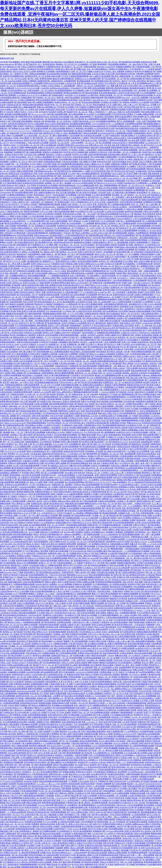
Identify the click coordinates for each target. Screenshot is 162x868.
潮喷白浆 (36, 826)
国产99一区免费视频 (107, 230)
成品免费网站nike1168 (98, 209)
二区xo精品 (94, 230)
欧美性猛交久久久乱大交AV (41, 570)
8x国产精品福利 (49, 197)
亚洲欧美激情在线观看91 (124, 608)
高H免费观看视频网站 (63, 90)
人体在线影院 (55, 428)
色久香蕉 (101, 563)
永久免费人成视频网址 (94, 693)
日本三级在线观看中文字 (83, 724)
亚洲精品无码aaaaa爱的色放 (94, 126)
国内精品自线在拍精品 (67, 838)
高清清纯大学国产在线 (136, 584)
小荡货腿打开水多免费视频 (69, 508)
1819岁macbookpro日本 (141, 606)
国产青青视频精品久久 (22, 774)
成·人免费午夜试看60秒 (91, 499)
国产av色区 (130, 171)
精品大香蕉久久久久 (40, 632)
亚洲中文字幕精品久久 (35, 651)
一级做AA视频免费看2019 (24, 620)
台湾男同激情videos (108, 480)
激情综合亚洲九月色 (112, 418)
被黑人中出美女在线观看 (108, 188)
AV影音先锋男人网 (34, 663)
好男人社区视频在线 (48, 145)
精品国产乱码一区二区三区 (77, 112)
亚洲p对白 (155, 242)
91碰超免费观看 (35, 152)
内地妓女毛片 (120, 843)
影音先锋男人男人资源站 (39, 693)
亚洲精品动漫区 (64, 202)
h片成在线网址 (64, 439)
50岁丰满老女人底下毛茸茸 (130, 323)
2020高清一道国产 (69, 399)
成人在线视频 (133, 257)
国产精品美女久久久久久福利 (142, 819)
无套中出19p (121, 805)
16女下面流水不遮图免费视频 (107, 200)
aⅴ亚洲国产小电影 (33, 845)
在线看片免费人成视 (108, 506)
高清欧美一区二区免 (147, 131)
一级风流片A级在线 (55, 539)
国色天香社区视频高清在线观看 (62, 587)
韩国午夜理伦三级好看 (119, 428)
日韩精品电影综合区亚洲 (150, 549)
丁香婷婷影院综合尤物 (152, 316)
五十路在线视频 (45, 240)
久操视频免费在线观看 (124, 133)
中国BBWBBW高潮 (98, 492)
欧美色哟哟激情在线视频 (102, 477)
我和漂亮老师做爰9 (31, 211)
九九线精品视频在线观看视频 (83, 608)
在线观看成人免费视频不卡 (10, 473)
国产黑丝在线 (140, 494)
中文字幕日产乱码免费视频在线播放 (79, 109)
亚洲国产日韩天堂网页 (146, 292)
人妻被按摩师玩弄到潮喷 (42, 356)
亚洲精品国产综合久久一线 (62, 655)
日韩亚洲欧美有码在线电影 (81, 720)
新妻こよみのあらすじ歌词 (92, 722)
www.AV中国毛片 (112, 788)
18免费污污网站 (6, 361)
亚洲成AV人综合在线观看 (34, 682)
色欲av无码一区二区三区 (132, 838)
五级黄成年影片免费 (36, 463)
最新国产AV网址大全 (52, 449)
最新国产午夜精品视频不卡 (42, 371)
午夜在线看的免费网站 (111, 496)
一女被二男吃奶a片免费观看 (29, 190)
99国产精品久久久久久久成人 (96, 285)
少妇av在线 (76, 620)
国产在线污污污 (95, 824)
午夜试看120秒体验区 (103, 430)
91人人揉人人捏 (134, 154)
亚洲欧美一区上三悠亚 (45, 594)
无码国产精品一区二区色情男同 (149, 710)
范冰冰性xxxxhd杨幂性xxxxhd (142, 568)
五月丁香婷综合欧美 (11, 864)
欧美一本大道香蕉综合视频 (39, 610)
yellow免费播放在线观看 (143, 587)
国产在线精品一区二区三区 (145, 249)
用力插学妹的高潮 (122, 686)
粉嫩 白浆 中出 (136, 544)
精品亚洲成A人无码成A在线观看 (82, 352)
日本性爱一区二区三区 (9, 323)
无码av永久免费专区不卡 (109, 862)
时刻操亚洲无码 (58, 758)
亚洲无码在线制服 (110, 845)
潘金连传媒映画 (99, 105)
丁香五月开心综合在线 (57, 575)
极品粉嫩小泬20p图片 (112, 850)
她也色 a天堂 (77, 409)
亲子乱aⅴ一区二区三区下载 (50, 750)
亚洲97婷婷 (9, 765)
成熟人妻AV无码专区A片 (72, 499)
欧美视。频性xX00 (102, 109)
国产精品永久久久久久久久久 (105, 183)
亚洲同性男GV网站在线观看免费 (83, 439)
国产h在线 (92, 750)
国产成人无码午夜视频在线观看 (90, 304)
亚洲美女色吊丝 (55, 499)
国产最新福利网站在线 (94, 235)
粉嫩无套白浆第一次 (123, 655)
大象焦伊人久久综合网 (42, 392)
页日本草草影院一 (125, 285)
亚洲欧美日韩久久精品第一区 (131, 145)
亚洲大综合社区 (145, 257)
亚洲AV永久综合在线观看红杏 (17, 484)
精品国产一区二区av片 (94, 316)
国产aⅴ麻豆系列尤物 (11, 601)
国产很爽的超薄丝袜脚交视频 (79, 74)
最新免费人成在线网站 (84, 128)
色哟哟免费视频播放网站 (29, 508)
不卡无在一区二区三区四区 (64, 530)
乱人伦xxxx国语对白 (17, 221)
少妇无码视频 (74, 135)
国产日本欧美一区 (34, 181)
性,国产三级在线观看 (82, 625)
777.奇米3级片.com (74, 454)
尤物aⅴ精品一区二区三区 (18, 406)
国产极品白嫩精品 (54, 762)
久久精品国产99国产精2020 (139, 743)
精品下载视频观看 (102, 449)
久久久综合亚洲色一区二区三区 (36, 135)
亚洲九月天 (109, 257)
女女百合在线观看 (7, 788)
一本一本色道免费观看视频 (55, 667)
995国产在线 (127, 283)
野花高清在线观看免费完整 (118, 698)
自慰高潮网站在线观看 (92, 577)
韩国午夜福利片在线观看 (10, 791)
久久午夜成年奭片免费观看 (114, 736)
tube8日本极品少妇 (22, 456)
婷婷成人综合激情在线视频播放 (126, 150)
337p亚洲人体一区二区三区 (99, 226)
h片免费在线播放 (9, 511)
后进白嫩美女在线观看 (29, 724)
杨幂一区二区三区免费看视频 (145, 696)
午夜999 (16, 598)
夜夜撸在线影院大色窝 (60, 703)
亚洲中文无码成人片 (31, 283)
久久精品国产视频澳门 (62, 641)
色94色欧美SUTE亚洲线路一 (142, 765)
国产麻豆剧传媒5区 (49, 622)
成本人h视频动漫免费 (20, 746)
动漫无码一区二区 (93, 473)
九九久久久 (154, 651)
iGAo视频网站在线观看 (148, 409)
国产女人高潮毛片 (146, 150)
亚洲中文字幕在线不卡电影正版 (15, 575)
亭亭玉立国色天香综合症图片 (75, 598)
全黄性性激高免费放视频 (69, 335)
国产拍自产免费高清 (99, 553)
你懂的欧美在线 (76, 230)
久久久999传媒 (9, 829)
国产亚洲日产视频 (130, 173)
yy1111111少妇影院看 (51, 390)
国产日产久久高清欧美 (15, 682)
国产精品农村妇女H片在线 (38, 786)
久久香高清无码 (31, 848)
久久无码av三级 (69, 311)
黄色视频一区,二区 (119, 195)
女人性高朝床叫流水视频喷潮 (134, 629)
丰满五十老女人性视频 (49, 363)
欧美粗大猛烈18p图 (53, 76)
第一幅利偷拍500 (99, 323)
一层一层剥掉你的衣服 (50, 470)
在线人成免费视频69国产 (73, 133)
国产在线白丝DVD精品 (23, 617)
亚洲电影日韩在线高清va (48, 724)
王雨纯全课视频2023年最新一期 (126, 511)
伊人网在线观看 (39, 617)
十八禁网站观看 (71, 304)
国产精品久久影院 (154, 81)
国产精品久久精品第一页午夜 (118, 352)
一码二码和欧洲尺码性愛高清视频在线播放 (93, 679)
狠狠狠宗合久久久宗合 (101, 556)
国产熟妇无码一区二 (34, 64)
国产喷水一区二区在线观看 (147, 157)
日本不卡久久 (93, 634)
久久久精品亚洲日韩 (90, 188)
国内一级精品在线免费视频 (35, 74)
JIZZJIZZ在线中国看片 (59, 610)
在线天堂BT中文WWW (12, 380)
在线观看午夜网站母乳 (65, 145)
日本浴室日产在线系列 (47, 112)
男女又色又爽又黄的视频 (65, 192)
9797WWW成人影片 (77, 423)
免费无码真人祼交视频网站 (125, 192)
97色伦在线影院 (46, 857)
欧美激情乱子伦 (43, 311)
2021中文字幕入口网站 (103, 817)
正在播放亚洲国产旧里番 (126, 710)
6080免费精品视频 (115, 829)
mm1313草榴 (129, 829)
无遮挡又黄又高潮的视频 (58, 551)
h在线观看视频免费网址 (129, 470)
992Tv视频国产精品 (8, 755)
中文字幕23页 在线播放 (26, 347)
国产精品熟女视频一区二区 (105, 822)
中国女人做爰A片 (18, 202)
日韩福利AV (81, 378)
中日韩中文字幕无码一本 (61, 150)
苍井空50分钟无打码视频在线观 (75, 152)
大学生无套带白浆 (150, 689)
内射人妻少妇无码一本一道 (91, 468)
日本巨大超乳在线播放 (25, 511)
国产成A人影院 (65, 734)
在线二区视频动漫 (7, 88)
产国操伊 (118, 665)
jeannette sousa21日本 (106, 67)
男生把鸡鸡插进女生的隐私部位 (15, 615)
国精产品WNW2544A (118, 781)
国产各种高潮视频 (30, 805)
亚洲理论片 (39, 511)
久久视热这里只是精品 (108, 518)
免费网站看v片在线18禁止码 (89, 287)
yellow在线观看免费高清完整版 (39, 596)
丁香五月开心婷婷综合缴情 (147, 166)
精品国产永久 (22, 577)
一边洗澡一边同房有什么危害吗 (91, 335)
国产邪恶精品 (66, 786)
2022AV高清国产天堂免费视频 (64, 195)
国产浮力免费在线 (37, 323)
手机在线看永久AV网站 (33, 425)
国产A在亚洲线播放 (138, 596)
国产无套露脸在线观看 (71, 518)
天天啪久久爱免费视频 (43, 157)
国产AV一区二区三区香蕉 (150, 107)
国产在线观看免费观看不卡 (135, 318)
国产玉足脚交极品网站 (138, 449)
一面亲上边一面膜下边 (116, 112)
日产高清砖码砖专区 (51, 413)
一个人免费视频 (88, 223)
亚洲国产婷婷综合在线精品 (24, 292)
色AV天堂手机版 (56, 416)
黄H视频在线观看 (83, 81)
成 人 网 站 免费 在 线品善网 (19, 264)
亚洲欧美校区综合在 (41, 116)
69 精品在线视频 (138, 439)
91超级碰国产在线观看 (104, 247)
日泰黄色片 (25, 477)
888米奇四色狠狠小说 (37, 855)
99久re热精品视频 (97, 157)
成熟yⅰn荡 (85, 444)
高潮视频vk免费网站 (123, 67)
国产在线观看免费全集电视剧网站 (70, 164)
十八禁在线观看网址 (53, 651)
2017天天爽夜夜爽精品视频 (51, 518)
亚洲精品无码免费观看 (54, 93)
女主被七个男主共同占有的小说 (129, 437)
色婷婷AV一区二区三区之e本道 (116, 693)
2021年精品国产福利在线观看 (62, 131)
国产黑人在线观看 (99, 520)
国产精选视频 (144, 594)
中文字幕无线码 (49, 701)
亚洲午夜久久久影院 (123, 606)
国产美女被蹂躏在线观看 (152, 786)
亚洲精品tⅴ (83, 456)
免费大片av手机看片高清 (91, 401)
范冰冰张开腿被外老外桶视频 (66, 435)
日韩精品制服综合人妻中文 (103, 242)
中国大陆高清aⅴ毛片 (33, 653)
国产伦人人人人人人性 (37, 114)
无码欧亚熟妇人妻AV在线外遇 (126, 247)
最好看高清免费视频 (72, 836)
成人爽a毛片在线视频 (83, 131)
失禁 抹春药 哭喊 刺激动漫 (148, 173)
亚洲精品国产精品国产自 (50, 268)
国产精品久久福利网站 (81, 233)
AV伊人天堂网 (132, 162)
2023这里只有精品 (31, 781)
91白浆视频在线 (30, 660)
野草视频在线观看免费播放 (13, 200)
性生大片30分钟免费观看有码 (124, 413)
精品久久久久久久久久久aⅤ (15, 423)
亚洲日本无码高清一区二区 (35, 807)
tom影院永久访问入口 (124, 432)
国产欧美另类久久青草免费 (46, 280)
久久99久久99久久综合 (99, 233)
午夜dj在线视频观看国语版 (136, 703)
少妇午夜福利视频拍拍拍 (122, 280)
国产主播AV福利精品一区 (141, 328)
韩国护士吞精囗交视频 (18, 216)
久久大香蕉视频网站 (148, 93)
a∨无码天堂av (147, 323)
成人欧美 (76, 266)
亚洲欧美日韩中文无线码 (83, 627)
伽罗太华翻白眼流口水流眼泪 (85, 686)
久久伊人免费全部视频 (120, 793)
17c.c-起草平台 (109, 833)
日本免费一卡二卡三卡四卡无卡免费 (125, 259)
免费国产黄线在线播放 (109, 670)
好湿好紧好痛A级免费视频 (57, 769)
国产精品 (15, 404)
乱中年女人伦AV (12, 344)
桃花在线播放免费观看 (37, 276)
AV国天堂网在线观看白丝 (67, 280)
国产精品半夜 (125, 439)
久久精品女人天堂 (90, 568)
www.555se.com (82, 145)
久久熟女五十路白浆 (68, 200)
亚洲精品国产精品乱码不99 (149, 247)
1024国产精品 (37, 447)
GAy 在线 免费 (133, 140)
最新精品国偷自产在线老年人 (106, 223)
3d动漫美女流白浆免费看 (43, 608)
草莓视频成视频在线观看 (52, 314)
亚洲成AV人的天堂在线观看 (84, 387)
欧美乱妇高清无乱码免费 (98, 767)
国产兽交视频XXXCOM (85, 527)
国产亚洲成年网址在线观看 (137, 822)
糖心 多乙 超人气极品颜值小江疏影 (50, 815)
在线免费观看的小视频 (37, 254)
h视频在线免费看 (102, 527)
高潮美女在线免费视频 (107, 501)
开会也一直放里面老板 (110, 632)
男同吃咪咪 (81, 259)
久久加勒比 (105, 287)
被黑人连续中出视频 (142, 261)
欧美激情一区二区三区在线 (18, 454)
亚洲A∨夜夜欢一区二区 (36, 677)
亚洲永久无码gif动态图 (71, 401)
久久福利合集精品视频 (82, 684)
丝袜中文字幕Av (48, 306)
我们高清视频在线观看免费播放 (104, 684)
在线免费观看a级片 (63, 71)
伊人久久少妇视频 (50, 822)
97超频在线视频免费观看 (79, 76)
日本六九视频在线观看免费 (70, 736)
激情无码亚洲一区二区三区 (138, 273)
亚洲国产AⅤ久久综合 (132, 591)
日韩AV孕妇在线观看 (98, 138)
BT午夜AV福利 (150, 468)
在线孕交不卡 (88, 325)
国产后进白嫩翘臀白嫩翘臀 (44, 219)
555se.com (50, 378)
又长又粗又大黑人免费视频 (34, 154)
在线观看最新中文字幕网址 (114, 387)
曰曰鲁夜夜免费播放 (83, 746)
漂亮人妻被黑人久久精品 (148, 615)
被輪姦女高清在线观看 (15, 314)
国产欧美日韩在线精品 (43, 302)
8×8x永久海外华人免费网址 (46, 584)
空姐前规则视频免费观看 (40, 349)
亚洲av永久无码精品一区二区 (122, 556)
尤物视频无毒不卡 (132, 411)
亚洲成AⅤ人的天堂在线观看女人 (142, 698)
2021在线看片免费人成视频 (55, 463)
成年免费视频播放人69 (142, 285)
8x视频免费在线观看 (39, 717)
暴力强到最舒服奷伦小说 (19, 418)
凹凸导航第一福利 (80, 347)
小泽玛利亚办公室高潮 (91, 489)
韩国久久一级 (52, 254)
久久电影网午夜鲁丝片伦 (136, 397)
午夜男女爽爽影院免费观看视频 (74, 841)
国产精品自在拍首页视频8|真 (143, 667)
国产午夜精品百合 (7, 712)
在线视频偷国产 (76, 325)
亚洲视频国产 (146, 340)
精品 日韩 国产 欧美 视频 (133, 582)
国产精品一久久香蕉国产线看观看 (55, 209)
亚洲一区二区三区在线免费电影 (125, 724)
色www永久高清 (108, 328)
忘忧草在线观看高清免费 (123, 216)
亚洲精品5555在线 (123, 819)
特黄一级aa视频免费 (128, 454)
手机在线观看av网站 (26, 280)
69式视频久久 (143, 230)
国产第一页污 (43, 361)
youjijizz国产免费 (9, 777)
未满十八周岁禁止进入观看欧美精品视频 (94, 487)
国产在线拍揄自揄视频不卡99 (112, 411)
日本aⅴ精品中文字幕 (79, 88)
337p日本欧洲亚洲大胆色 (100, 171)
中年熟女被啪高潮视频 (29, 791)
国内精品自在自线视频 (113, 380)
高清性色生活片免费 (148, 62)
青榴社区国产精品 (13, 387)
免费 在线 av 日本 (96, 145)
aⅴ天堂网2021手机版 (84, 302)
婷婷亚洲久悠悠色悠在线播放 (117, 88)
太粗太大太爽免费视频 (26, 603)
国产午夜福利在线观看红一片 (65, 563)
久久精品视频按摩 (139, 280)
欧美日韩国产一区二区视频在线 (88, 708)
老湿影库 (93, 765)
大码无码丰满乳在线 (131, 107)
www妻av (117, 430)
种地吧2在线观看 (128, 648)
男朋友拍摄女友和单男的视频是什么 (42, 577)
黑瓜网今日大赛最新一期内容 (61, 636)
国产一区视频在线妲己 (84, 337)
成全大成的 (23, 525)
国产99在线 (116, 508)
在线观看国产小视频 (72, 416)
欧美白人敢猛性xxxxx (21, 841)
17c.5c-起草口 (91, 819)
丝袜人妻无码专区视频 (70, 651)
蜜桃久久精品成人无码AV (82, 786)
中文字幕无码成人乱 (19, 494)
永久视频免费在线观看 (44, 520)
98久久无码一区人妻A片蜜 (18, 731)
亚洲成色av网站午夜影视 (118, 154)
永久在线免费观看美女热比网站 (15, 722)
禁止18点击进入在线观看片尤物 (85, 306)
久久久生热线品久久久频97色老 (86, 95)
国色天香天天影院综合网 (102, 522)
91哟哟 (86, 230)
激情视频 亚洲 (77, 788)
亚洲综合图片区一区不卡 (30, 363)
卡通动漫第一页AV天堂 (123, 406)
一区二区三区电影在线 (29, 399)
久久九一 (68, 860)
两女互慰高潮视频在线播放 (99, 575)
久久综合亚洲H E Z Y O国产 (22, 648)
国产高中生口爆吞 (45, 299)
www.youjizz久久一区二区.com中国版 (123, 178)
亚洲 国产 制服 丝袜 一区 (12, 382)
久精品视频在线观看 (18, 596)
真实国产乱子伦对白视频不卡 (129, 340)
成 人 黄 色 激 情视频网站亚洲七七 (142, 83)
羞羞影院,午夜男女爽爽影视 (115, 385)
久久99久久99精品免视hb (106, 219)
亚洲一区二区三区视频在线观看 (32, 627)
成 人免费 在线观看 (31, 90)
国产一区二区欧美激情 (116, 292)
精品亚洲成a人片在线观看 (32, 375)
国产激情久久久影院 (31, 838)
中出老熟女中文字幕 (72, 615)
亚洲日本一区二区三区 (116, 404)
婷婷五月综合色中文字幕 (124, 807)
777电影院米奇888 (33, 409)
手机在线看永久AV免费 (96, 437)
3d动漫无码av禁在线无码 (63, 242)
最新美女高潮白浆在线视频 (28, 342)
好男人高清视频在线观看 (66, 368)
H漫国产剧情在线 (153, 397)
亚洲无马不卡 (24, 323)
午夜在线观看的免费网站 (117, 64)
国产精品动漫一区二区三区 (141, 570)
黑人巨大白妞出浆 (22, 712)
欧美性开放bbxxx (27, 598)
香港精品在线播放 (77, 316)
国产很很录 (142, 290)
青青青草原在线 (60, 437)
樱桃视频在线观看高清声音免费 (86, 392)
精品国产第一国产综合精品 (35, 537)
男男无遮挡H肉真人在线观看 (82, 273)
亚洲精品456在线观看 (78, 634)
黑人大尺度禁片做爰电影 (42, 444)
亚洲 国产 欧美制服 (142, 829)
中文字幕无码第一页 (12, 477)
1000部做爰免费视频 (58, 812)
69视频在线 (74, 366)
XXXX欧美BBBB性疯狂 (51, 663)
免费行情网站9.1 (61, 178)
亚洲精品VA (77, 584)
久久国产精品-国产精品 (60, 850)
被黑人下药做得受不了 (98, 112)
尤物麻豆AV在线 (68, 750)
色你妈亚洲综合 (49, 64)
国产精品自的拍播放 (90, 93)
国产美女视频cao (140, 406)
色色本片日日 (18, 807)
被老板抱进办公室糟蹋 (35, 729)
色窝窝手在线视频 (117, 539)
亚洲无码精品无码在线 (29, 703)
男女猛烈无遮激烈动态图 (54, 727)
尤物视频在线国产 (56, 233)
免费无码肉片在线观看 (76, 819)
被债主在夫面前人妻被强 (50, 826)
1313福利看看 (87, 667)
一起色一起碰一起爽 (99, 371)
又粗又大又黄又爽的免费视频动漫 (56, 375)
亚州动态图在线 (95, 496)
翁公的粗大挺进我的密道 (132, 330)
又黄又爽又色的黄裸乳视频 (57, 114)
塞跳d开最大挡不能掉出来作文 (54, 454)
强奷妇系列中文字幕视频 (144, 216)
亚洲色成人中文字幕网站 (121, 717)
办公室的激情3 (30, 309)
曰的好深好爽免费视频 (23, 608)
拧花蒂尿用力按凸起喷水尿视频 (72, 295)
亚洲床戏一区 (48, 178)
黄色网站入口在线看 (92, 330)
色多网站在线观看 (64, 622)
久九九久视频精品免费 (85, 185)
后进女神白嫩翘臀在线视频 (114, 748)
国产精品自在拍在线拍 (150, 591)
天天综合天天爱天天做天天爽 (103, 74)
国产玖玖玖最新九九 (154, 736)
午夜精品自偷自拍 (123, 447)
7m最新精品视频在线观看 (34, 779)
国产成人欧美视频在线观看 (146, 235)
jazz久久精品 (117, 173)
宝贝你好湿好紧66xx (15, 90)
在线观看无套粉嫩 (91, 734)
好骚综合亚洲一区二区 (80, 394)
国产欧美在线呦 (76, 577)
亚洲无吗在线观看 (133, 112)
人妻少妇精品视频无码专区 (24, 242)
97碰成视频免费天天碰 (144, 684)
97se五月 (152, 449)
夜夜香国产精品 (87, 817)
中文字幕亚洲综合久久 (127, 610)
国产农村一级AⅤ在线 (33, 390)
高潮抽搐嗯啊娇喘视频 (28, 864)
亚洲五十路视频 (56, 494)
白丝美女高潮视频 (41, 404)
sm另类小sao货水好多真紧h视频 (147, 522)
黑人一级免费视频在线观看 (131, 221)
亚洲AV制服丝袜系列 (60, 356)
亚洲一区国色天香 (100, 204)
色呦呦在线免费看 (55, 565)
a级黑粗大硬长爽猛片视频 (126, 480)
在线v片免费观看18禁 (115, 731)
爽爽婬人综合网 (6, 242)
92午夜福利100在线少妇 (60, 349)
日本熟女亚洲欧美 (126, 653)
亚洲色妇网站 (147, 335)
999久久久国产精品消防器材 (105, 627)
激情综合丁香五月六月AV (12, 796)
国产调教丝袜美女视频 (87, 435)
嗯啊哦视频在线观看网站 (107, 299)
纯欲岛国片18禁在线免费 (100, 147)
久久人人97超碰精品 (8, 556)
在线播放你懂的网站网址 (126, 563)
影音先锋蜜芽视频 (147, 539)
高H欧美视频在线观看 (69, 456)
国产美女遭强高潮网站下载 (70, 506)
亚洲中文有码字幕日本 (86, 252)
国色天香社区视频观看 (109, 594)
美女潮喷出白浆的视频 (50, 679)
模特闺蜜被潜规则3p (149, 812)
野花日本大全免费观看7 (72, 539)
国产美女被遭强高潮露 (118, 233)
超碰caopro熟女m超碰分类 (68, 501)
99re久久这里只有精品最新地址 (57, 124)
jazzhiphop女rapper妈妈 (26, 691)
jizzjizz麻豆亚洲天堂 (98, 774)
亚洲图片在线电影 (91, 390)
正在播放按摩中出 (80, 197)
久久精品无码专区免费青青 (132, 382)
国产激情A (30, 589)
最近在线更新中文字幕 (76, 271)
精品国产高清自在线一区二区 (99, 579)
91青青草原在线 (6, 292)
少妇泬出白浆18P (35, 615)
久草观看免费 (127, 525)
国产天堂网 (4, 826)
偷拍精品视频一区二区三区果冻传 (58, 121)
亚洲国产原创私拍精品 (11, 475)
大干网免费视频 (154, 240)
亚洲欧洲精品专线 (15, 805)
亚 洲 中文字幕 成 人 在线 (69, 682)
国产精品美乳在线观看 (90, 862)
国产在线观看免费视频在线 (84, 729)
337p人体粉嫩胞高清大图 (78, 857)
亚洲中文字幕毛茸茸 (132, 831)
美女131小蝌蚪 (148, 663)
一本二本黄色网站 (22, 164)
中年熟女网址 (155, 824)
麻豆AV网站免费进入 (42, 748)
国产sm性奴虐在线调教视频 (28, 833)
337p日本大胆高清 (91, 791)
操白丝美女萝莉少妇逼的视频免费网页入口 (81, 511)
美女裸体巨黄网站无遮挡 (61, 283)
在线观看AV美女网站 (11, 508)
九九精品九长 (35, 712)
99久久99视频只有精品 (147, 394)
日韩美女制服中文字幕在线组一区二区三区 (93, 689)
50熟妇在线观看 (90, 67)
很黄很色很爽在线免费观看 (33, 105)
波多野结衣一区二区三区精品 (86, 373)
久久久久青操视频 (80, 829)
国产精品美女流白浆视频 (19, 679)
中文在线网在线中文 (64, 831)
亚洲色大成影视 (81, 663)
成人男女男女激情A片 (37, 767)
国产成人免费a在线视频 (133, 79)
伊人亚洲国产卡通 (82, 530)
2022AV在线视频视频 (70, 447)
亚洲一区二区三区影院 (56, 525)
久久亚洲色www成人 (136, 772)
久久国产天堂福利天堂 (91, 221)
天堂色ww (77, 484)
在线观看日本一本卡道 (57, 344)
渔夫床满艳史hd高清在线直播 (56, 173)
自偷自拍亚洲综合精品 (114, 720)
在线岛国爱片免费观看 (42, 777)
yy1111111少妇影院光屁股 (82, 183)
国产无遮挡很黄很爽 (14, 302)
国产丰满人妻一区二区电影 (115, 603)
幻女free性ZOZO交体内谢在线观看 (16, 736)
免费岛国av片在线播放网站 (111, 268)
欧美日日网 (135, 93)
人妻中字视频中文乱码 (57, 541)
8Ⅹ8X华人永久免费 (80, 154)
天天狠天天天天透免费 (113, 264)
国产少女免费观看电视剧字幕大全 (50, 691)
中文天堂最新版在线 (72, 727)
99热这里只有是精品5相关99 (38, 812)
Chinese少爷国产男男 (132, 660)
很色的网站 (66, 743)
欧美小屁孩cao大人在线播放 (118, 520)
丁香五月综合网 (89, 363)
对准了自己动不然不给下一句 (11, 204)
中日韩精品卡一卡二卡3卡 (85, 228)
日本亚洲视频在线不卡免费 (116, 786)
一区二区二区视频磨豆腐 (131, 152)
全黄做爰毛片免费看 (31, 461)
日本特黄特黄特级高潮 (96, 541)
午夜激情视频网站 (31, 442)
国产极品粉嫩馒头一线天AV (113, 826)
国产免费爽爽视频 (15, 798)
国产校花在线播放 (103, 245)
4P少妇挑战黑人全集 (81, 90)
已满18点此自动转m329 (109, 470)
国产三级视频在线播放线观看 (119, 204)
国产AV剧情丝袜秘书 (82, 147)
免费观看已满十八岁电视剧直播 (114, 499)
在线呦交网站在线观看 (77, 178)
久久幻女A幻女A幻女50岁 (16, 197)
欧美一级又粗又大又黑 (112, 777)
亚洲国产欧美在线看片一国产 (137, 404)
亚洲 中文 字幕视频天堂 (99, 781)
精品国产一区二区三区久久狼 (139, 195)
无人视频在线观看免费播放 (69, 817)
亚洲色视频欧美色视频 (70, 385)
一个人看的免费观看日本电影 (150, 470)
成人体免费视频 (105, 143)
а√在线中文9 (98, 71)
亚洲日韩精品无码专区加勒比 (35, 762)
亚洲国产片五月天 (122, 297)
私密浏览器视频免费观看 (17, 689)
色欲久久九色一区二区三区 (107, 62)
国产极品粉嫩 (153, 755)
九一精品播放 (78, 513)
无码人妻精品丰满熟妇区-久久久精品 (73, 397)
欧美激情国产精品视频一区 (60, 321)
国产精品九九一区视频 (147, 105)
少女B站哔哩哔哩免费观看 (65, 556)
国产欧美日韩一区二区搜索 (99, 197)
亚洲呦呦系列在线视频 (152, 202)
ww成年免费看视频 (7, 696)
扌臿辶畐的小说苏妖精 (116, 703)
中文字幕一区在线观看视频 (126, 646)
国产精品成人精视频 (34, 178)
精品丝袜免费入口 (89, 333)
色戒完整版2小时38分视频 (139, 465)
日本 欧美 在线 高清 (111, 145)
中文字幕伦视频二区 (134, 860)
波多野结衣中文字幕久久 (53, 133)
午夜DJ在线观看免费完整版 (64, 211)
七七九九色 (113, 285)
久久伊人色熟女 (36, 164)
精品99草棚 (35, 477)
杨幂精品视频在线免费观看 (147, 632)
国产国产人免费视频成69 (134, 565)
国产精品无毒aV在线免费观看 (73, 696)
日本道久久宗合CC (19, 663)
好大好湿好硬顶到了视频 (21, 717)
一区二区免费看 (121, 796)
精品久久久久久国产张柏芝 (125, 266)
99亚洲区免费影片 (128, 135)
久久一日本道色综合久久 (46, 513)
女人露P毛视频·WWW (138, 817)
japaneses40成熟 (15, 81)
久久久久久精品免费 (45, 805)
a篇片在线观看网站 (87, 278)
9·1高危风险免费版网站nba (121, 679)
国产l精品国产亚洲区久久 (26, 755)
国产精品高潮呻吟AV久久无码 (30, 214)
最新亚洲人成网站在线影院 (41, 328)
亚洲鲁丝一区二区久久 (19, 162)
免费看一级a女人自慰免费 (74, 848)
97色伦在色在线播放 (70, 162)
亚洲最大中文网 (94, 456)
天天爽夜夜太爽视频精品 (16, 195)
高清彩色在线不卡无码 (21, 674)
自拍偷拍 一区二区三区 (79, 703)
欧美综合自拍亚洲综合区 (105, 606)
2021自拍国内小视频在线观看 (83, 216)
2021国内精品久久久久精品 (90, 632)
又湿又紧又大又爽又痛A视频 (76, 758)
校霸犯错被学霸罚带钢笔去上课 (116, 316)
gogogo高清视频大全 (88, 651)
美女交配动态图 (146, 511)
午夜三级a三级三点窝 (134, 378)
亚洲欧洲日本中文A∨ (63, 568)
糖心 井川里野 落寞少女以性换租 (31, 368)
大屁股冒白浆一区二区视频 (47, 487)
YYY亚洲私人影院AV (16, 848)
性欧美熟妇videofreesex (14, 140)
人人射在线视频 (98, 786)
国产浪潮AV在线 (96, 283)
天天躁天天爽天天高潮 (97, 641)
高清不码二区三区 (43, 850)
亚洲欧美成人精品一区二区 (58, 553)
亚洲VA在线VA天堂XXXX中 (17, 159)
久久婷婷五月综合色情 (91, 409)
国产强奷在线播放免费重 (55, 779)
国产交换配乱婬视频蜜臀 (128, 594)
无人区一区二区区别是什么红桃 (144, 717)
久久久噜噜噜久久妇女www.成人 (43, 207)
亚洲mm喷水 (35, 354)
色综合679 (117, 477)
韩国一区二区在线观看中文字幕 (106, 667)
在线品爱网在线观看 (95, 359)
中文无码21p (124, 463)
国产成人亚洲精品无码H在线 (134, 575)
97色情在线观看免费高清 (107, 769)
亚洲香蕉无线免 (46, 79)
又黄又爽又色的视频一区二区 (11, 290)
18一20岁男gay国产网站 (141, 76)
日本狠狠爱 (49, 796)
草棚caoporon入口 (134, 423)
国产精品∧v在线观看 (130, 777)
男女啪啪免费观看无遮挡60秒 (114, 425)
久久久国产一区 (24, 515)
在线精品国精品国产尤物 (135, 736)
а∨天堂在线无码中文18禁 (104, 128)
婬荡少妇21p (130, 748)
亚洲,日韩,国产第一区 (152, 359)
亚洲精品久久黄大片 (89, 620)
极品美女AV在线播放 (106, 686)
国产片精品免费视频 (107, 791)
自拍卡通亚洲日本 (22, 629)
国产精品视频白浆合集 (44, 242)
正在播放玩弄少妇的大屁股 (72, 425)
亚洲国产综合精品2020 (126, 183)
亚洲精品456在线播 (137, 793)
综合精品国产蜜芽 (25, 817)
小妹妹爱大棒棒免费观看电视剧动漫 (103, 361)
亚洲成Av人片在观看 (42, 489)
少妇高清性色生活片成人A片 (65, 613)
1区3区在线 (118, 660)
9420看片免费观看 (32, 824)
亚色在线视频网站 (43, 646)
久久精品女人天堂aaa (140, 655)
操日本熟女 (137, 366)
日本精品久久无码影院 (100, 587)
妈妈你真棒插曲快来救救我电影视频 (53, 781)
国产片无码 (147, 330)
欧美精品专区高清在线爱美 (33, 183)
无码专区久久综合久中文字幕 (123, 579)
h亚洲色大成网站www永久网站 (137, 824)
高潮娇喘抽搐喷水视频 (39, 684)
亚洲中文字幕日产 (140, 525)
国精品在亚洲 (18, 337)
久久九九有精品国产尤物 (110, 221)
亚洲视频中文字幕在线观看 (45, 226)
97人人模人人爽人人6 (40, 169)
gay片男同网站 (6, 841)
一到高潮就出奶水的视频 (58, 418)
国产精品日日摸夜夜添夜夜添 (115, 812)
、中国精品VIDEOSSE (142, 503)
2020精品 (67, 216)
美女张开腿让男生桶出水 (113, 349)
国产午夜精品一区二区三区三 (44, 97)
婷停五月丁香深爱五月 (112, 648)
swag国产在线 (138, 530)
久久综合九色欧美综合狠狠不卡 (12, 551)
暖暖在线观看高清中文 (65, 190)
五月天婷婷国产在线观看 (52, 214)
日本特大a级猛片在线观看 (17, 610)
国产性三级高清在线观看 (67, 287)
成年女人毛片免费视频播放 (27, 563)
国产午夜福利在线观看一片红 (144, 67)
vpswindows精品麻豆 (27, 487)
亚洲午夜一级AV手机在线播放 (68, 97)
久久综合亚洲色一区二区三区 (28, 145)
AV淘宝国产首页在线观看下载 (62, 116)
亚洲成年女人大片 (7, 318)
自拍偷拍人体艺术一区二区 (121, 226)
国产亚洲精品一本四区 (99, 530)
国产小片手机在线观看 (48, 380)
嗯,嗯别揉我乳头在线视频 (76, 359)
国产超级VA (14, 359)
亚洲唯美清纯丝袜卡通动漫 (95, 314)
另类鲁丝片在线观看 (126, 188)
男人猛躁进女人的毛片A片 (58, 465)
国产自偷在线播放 (133, 639)
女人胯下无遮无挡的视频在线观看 (26, 465)
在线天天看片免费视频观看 (67, 670)
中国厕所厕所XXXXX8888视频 (112, 589)
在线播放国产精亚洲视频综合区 (57, 230)
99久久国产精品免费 (28, 401)
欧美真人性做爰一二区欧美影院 (84, 150)
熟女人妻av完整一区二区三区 (98, 549)
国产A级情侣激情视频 (33, 314)
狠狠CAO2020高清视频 (29, 601)
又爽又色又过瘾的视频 (135, 741)
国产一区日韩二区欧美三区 (41, 843)
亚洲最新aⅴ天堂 (122, 354)
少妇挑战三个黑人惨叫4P (126, 501)
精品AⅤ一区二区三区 (17, 247)
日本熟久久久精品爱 (63, 154)
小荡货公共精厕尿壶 (89, 800)
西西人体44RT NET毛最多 (86, 572)
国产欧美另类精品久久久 (61, 852)
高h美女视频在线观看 (81, 603)
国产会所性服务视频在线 (151, 788)
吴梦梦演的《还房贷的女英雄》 (99, 591)
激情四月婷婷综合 (144, 501)
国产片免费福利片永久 (36, 245)
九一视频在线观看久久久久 (88, 399)
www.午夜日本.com (94, 648)
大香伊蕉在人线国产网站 (51, 278)
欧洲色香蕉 (53, 817)
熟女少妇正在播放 (35, 162)
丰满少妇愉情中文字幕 (64, 147)
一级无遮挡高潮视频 (68, 689)
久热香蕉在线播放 (126, 456)
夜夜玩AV (150, 169)
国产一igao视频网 (145, 178)
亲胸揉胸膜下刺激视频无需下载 (16, 152)
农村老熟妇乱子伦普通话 (10, 399)
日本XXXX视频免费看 (77, 610)
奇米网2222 (138, 715)
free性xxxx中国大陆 (8, 245)
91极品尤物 (14, 133)
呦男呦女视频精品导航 (25, 492)
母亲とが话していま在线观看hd (130, 506)
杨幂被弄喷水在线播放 (82, 242)
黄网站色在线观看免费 (118, 140)
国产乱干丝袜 (32, 753)
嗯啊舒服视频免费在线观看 (49, 204)
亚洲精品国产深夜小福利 (115, 639)
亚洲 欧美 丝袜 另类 (142, 608)
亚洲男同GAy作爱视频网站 (110, 399)
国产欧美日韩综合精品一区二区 (120, 767)
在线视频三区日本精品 (38, 629)
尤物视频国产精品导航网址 (69, 342)
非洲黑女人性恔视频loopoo (94, 532)
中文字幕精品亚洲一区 (15, 287)
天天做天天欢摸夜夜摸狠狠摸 (100, 682)
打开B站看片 (75, 375)
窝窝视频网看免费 (54, 290)
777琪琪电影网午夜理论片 (110, 758)
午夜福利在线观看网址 (130, 321)
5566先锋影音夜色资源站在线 (127, 128)
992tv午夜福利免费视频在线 (101, 779)
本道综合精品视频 (140, 677)
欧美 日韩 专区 (94, 463)
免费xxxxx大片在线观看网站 (59, 273)
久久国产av (102, 292)
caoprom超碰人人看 (8, 109)
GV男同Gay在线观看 (106, 796)
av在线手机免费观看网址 (125, 235)
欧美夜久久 (89, 696)
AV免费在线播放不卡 (103, 596)
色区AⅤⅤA (103, 698)
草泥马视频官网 (31, 793)
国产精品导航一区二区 (72, 810)
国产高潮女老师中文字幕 (113, 107)
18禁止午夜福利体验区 (152, 553)
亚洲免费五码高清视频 (33, 822)
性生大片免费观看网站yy (98, 798)
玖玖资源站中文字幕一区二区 (138, 425)
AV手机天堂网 (150, 670)
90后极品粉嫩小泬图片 (82, 655)
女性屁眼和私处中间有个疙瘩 (32, 173)
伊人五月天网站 (98, 720)
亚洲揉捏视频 (78, 330)
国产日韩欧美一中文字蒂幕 (25, 185)
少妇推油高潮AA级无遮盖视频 (148, 413)
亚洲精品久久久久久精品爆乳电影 (88, 79)
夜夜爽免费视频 (139, 620)
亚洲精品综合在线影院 (121, 596)
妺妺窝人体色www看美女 (116, 138)
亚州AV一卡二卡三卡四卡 (82, 204)
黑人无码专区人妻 (148, 831)
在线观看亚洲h (147, 442)
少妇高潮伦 (136, 119)
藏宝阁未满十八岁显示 (20, 565)
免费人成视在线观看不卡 (84, 116)
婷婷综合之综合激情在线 (78, 226)
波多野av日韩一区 (121, 864)
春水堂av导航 (5, 838)
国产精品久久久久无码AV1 (35, 558)
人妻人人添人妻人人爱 (32, 223)
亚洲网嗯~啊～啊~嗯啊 (76, 344)
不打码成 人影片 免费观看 (114, 71)
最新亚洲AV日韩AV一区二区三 (28, 470)
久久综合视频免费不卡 (117, 209)
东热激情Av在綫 (52, 627)
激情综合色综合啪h (47, 824)
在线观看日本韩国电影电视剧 (68, 207)
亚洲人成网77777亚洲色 (74, 845)
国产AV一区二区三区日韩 (117, 492)
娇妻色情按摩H (121, 708)
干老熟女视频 (54, 684)
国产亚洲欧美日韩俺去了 (139, 164)
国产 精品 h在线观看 (125, 461)
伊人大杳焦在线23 (28, 815)
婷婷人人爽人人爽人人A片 (128, 105)
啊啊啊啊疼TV (26, 356)
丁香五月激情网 (132, 368)
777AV (69, 829)
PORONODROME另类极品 (122, 114)
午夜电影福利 (41, 553)
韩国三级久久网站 (105, 413)
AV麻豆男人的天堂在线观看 (47, 335)
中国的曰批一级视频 (8, 416)
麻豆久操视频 (111, 563)
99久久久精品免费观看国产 (149, 86)
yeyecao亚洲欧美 (68, 527)
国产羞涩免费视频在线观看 (129, 534)
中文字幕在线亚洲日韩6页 (108, 306)
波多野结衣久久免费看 (130, 701)
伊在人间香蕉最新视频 (145, 513)
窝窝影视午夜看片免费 (140, 447)
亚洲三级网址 (101, 613)
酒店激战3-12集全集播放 (10, 724)
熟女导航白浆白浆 (115, 551)
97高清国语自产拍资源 (11, 850)
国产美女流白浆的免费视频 (89, 102)
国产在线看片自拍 (44, 401)
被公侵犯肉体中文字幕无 (44, 686)
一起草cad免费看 (76, 143)
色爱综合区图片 (113, 323)
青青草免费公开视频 (120, 779)
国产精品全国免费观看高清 (53, 181)
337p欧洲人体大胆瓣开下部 (67, 107)
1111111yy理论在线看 (115, 831)
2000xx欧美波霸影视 (125, 833)
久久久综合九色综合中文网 (144, 767)
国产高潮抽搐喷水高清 (100, 81)
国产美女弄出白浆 (118, 171)
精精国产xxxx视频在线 (37, 257)
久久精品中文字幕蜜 (45, 793)
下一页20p (10, 587)
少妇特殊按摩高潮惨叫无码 (140, 354)
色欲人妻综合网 (11, 273)
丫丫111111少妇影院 (107, 392)
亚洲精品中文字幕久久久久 (42, 644)
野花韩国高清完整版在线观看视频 (109, 582)
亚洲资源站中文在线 (144, 634)
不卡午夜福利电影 (135, 553)
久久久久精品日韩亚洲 (17, 729)
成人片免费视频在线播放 (59, 352)
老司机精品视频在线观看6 (88, 261)
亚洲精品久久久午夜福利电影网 (144, 518)
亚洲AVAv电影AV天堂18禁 (48, 247)
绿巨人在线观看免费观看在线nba (106, 309)
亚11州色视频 (111, 126)
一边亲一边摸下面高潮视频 (146, 121)
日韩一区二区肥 (126, 862)
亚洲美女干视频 (58, 328)
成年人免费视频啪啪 (19, 181)
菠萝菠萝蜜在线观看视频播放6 (53, 803)
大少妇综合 (45, 88)
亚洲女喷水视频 (109, 290)
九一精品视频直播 (68, 86)
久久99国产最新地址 (59, 731)
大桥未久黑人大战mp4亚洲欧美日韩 (126, 682)
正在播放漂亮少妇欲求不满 (124, 494)
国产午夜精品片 (75, 221)
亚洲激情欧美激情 (122, 746)
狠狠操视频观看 (126, 712)
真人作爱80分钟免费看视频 (11, 375)
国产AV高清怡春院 (62, 665)
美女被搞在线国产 (56, 235)
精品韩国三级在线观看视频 (112, 401)
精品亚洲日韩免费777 (138, 686)
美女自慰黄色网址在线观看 (57, 74)
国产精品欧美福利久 (25, 777)
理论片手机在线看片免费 (16, 803)
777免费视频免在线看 (144, 264)
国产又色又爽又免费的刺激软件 (84, 340)
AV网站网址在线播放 (22, 684)
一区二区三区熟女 (47, 90)
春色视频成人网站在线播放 (72, 791)
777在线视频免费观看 (144, 750)
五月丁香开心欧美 (24, 169)
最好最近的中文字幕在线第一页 (80, 710)
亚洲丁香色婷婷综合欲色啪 (94, 166)
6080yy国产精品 (53, 200)
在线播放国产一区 (84, 544)
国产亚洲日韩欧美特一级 (38, 119)
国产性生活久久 (110, 344)
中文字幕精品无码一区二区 (63, 570)
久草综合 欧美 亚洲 (73, 83)
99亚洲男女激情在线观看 (81, 169)
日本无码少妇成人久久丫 (56, 257)
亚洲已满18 (53, 717)
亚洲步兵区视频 (123, 299)
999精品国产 (76, 333)
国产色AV (42, 601)
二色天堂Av (133, 238)
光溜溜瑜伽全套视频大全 (60, 720)
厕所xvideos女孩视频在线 (118, 810)
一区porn (110, 655)
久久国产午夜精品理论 (111, 135)
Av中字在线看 (30, 337)
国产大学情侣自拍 (24, 416)
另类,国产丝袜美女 (76, 644)
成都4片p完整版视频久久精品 (133, 430)
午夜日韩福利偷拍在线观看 (105, 273)
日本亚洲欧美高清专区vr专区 (19, 636)
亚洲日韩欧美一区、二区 (145, 188)
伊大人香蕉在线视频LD (20, 354)
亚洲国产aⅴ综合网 (74, 667)
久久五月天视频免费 (64, 387)
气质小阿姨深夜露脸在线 (57, 601)
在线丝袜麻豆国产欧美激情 (92, 181)
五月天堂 (65, 76)
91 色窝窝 (106, 164)
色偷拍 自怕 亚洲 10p (49, 544)
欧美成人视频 (146, 515)
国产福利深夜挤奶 (137, 297)
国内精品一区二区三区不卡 (66, 64)
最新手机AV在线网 (99, 655)
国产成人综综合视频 (20, 855)
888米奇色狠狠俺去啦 (67, 185)
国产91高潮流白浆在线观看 (91, 135)
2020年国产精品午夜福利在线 (104, 238)
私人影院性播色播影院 (11, 527)
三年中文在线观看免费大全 (143, 219)
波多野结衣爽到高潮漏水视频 (27, 560)
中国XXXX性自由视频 (44, 829)
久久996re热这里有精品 (106, 805)
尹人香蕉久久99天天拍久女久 (77, 824)
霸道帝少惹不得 (30, 140)
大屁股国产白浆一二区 (126, 513)
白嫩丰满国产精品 (22, 420)
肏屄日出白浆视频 (117, 565)
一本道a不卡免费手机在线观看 (27, 518)
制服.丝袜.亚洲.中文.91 (117, 347)
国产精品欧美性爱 (17, 309)
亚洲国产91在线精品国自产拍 (88, 838)
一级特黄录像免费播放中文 (65, 594)
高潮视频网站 (129, 532)
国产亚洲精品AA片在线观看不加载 (26, 271)
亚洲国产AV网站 (142, 665)
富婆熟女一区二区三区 (68, 252)
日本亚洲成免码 (31, 606)
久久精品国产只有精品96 (99, 622)
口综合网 (155, 354)
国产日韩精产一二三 (64, 197)
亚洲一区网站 (135, 335)
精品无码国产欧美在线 (116, 601)
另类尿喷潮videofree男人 (44, 171)
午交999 (43, 465)
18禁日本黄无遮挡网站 (40, 416)
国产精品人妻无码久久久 (151, 287)
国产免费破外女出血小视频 (19, 128)
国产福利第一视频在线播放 (25, 698)
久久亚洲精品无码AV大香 (146, 135)
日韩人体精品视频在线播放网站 (143, 641)
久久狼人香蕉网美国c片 (23, 831)
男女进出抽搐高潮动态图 (147, 480)
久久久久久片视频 (128, 390)
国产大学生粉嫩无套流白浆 (96, 867)
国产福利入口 (136, 560)
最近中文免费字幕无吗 (67, 582)
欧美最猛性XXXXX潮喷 (97, 601)
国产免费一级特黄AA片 (135, 245)
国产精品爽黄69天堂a (63, 171)
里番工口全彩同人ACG (126, 344)
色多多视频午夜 (134, 812)
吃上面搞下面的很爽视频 (80, 665)
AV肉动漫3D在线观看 (81, 157)
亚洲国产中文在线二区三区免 (52, 712)
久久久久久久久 (63, 798)
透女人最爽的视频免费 (27, 107)
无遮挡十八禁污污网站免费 (58, 325)
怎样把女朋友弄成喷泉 (152, 838)
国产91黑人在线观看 (101, 715)
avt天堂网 (12, 603)
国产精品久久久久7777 (112, 701)
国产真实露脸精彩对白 (13, 461)
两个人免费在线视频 (55, 451)
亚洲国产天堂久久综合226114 (105, 337)
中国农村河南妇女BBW (9, 525)
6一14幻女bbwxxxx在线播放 (118, 100)
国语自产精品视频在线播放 (63, 765)
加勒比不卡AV (124, 651)
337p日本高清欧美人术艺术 (126, 290)
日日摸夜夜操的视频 (19, 340)
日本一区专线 (139, 803)
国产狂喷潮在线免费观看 (136, 169)
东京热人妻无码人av (14, 283)
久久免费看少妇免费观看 (124, 249)
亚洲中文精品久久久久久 (41, 264)
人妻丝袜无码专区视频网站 (13, 606)
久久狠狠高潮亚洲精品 (134, 468)
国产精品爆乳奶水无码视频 (129, 62)
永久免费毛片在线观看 (29, 625)
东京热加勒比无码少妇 (139, 577)
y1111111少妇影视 (120, 743)
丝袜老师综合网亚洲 (84, 368)
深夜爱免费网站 (48, 373)
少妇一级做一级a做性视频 (94, 788)
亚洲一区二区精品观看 (102, 302)
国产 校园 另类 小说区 (58, 606)
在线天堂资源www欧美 (76, 693)
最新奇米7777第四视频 (48, 411)
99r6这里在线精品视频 (143, 653)
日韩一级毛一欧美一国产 (140, 463)
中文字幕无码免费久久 (39, 456)
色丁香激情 (12, 496)
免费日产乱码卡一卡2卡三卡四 (26, 112)
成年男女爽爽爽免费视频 (64, 373)
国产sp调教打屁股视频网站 (43, 102)
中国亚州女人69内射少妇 (90, 268)
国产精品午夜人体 (105, 295)
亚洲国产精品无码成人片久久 (84, 121)
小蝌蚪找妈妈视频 (133, 774)
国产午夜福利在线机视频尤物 (27, 411)
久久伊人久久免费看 (138, 299)
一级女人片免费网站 (120, 817)
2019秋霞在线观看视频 (92, 658)
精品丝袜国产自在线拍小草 (41, 579)
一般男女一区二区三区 (84, 86)
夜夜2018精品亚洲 (33, 803)
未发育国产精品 (34, 568)
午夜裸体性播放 (105, 672)
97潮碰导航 (74, 850)
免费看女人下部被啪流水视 (27, 734)
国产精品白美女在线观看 (97, 852)
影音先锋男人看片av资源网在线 (105, 311)
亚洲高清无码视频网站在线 (13, 76)
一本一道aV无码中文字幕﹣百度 (140, 64)
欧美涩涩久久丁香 (126, 214)
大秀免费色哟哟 (70, 81)
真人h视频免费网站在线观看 (96, 119)
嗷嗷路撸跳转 (56, 722)
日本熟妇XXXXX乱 (75, 418)
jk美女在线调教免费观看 (137, 138)
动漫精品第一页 (50, 202)
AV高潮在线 (121, 822)
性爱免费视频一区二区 (25, 226)
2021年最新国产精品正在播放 (102, 665)
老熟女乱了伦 (109, 235)
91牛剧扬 (134, 409)
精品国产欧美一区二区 (53, 105)
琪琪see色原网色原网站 (89, 741)
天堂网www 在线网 (92, 470)
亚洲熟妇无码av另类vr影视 (88, 653)
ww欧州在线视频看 (105, 150)
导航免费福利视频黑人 (63, 238)
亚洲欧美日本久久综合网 (96, 610)
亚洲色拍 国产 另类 (44, 698)
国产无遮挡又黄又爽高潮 (10, 268)
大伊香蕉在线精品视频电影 (60, 620)
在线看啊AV (115, 712)
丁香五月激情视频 (23, 579)
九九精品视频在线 (33, 373)
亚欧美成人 (50, 154)
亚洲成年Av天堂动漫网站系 (35, 200)
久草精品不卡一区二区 (26, 496)
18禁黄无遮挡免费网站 (108, 475)
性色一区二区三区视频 (111, 658)
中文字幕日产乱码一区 (16, 727)
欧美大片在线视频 (136, 810)
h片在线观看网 (91, 295)
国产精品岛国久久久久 (15, 822)
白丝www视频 (31, 247)
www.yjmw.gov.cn (7, 64)
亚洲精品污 (129, 71)
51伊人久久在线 (46, 211)
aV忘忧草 (69, 95)
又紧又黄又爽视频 (84, 195)
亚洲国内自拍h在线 (150, 560)
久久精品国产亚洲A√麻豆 (12, 539)
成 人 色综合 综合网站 (128, 615)
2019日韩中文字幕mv (152, 399)
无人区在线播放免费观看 (14, 857)
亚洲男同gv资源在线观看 (70, 784)
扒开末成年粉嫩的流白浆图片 (33, 297)
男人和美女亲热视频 (57, 128)
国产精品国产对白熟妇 (22, 632)
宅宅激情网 (16, 285)
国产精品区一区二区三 (66, 254)
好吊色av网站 (132, 86)
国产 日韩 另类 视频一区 (24, 765)
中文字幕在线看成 (90, 413)
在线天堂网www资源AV (62, 492)
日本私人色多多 (118, 368)
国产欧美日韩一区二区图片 (43, 138)
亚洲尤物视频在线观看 (129, 418)
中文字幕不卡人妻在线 (115, 159)
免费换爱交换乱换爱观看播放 (108, 333)
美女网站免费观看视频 (142, 226)
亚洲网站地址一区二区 (112, 382)
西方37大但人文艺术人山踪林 (25, 71)
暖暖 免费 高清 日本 (119, 86)
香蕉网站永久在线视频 (46, 71)
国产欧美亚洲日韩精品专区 (122, 625)
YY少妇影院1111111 (153, 836)
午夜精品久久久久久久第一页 (43, 556)
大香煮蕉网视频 (117, 753)
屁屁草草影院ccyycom (85, 717)
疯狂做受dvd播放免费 (37, 746)
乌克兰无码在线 (43, 660)
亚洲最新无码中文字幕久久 (80, 553)
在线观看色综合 (31, 287)
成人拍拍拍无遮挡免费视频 (89, 589)
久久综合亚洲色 (36, 674)
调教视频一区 (126, 674)
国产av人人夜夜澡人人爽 (28, 249)
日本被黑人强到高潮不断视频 (50, 399)
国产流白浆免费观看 (102, 539)
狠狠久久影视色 (6, 465)
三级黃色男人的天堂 (34, 501)
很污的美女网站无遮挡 (44, 437)
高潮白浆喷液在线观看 (50, 223)
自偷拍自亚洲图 (52, 855)
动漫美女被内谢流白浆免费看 (141, 617)
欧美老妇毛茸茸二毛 (31, 798)
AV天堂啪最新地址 (70, 762)
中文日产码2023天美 (116, 798)
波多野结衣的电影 (87, 784)
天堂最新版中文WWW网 (23, 458)
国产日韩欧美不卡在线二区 (91, 240)
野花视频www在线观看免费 (62, 705)
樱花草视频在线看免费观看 (28, 480)
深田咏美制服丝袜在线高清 (115, 166)
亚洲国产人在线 (75, 299)
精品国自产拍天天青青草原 (145, 214)
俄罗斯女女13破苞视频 (93, 290)
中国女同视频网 (132, 131)
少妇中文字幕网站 (50, 501)
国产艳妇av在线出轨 (23, 788)
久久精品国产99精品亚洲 (31, 387)
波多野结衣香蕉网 (108, 276)
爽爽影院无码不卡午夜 (93, 503)
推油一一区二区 (17, 432)
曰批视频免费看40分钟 (112, 283)
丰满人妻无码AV (85, 100)
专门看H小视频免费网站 (59, 135)
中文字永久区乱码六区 (78, 551)
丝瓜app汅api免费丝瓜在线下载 (18, 166)
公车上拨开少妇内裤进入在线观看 (45, 515)
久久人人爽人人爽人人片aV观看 (16, 378)
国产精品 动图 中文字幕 (90, 266)
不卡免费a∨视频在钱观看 (144, 114)
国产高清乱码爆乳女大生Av (64, 371)
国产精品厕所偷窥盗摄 (85, 254)
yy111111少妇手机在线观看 (65, 477)
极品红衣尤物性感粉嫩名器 (63, 79)
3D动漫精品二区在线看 (94, 451)
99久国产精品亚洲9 (51, 506)
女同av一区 (25, 499)
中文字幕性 (20, 546)
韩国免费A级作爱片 (104, 280)
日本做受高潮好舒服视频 (135, 387)
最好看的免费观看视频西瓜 (115, 397)
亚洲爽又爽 (45, 406)
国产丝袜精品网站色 (128, 632)
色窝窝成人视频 (71, 264)
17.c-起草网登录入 (132, 731)
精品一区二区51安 (46, 867)
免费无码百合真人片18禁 (58, 774)
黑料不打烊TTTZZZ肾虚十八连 (75, 565)
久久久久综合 (58, 444)
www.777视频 (18, 572)
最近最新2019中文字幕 (138, 304)
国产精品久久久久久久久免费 (14, 261)
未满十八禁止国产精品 (30, 380)
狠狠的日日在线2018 (151, 207)
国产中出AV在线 (143, 729)
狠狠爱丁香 (11, 579)
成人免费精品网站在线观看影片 (91, 385)
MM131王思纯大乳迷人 (138, 147)
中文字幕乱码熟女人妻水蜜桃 (37, 551)
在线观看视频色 (139, 133)
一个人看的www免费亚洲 (16, 812)
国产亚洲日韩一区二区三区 (137, 347)
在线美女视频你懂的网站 (49, 480)
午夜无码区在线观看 (107, 760)
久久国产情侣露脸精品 (35, 819)
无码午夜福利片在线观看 (14, 304)
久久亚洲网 (81, 249)
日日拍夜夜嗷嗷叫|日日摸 (10, 363)
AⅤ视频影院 (58, 598)
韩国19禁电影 (112, 610)
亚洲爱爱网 (87, 584)
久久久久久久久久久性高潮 (15, 451)
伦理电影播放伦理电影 (52, 162)
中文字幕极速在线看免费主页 (121, 715)
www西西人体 (92, 660)
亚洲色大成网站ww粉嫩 (85, 582)
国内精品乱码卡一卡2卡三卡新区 (53, 271)
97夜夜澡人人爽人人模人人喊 (118, 641)
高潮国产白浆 (66, 204)
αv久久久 (13, 100)
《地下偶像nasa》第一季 (122, 366)
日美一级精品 (63, 496)
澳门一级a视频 (65, 183)
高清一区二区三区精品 (69, 589)
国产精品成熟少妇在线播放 (60, 169)
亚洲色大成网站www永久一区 (102, 297)
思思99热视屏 (125, 765)
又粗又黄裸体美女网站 (27, 176)
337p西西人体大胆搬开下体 (111, 102)
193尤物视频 (60, 359)
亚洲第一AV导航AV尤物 (15, 589)
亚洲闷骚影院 (22, 245)
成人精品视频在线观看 (37, 525)
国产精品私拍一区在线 (125, 392)
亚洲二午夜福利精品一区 (79, 276)
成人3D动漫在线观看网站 (75, 482)
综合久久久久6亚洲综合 (44, 603)
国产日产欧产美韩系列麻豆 (18, 430)
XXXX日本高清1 (145, 691)
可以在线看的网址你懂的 (68, 159)
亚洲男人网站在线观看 (69, 442)
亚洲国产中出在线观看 (78, 798)
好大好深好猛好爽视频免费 (123, 522)
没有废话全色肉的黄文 (46, 755)
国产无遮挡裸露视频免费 (86, 646)
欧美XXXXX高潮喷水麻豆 (97, 551)
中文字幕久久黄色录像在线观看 (132, 658)
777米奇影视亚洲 (108, 708)
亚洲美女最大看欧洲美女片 (46, 330)
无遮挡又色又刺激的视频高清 (35, 290)
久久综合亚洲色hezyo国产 (129, 484)
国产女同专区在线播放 (86, 613)
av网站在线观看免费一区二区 (35, 385)
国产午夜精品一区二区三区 (81, 105)
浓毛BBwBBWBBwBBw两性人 (28, 86)
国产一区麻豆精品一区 (35, 202)
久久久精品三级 (74, 731)
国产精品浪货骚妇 (45, 641)
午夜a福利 (94, 394)
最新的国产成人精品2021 (52, 62)
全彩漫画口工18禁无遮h (142, 679)
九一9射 (38, 527)
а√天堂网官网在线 (20, 720)
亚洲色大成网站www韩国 (47, 309)
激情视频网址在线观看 (57, 166)
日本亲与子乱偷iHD (64, 513)
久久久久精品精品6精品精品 (103, 746)
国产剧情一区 (20, 64)
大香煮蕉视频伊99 (89, 299)
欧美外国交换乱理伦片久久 (73, 285)
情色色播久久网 (11, 480)
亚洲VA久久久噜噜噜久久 (12, 439)
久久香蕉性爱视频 (139, 815)
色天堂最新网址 (129, 264)
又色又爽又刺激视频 (66, 380)
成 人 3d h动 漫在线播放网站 (64, 302)
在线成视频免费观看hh (54, 860)
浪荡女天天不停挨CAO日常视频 (89, 843)
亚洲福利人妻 (46, 95)
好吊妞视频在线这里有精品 (67, 100)
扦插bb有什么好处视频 (33, 333)
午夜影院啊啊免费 (141, 461)
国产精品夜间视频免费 (108, 513)
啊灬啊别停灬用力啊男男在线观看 (94, 803)
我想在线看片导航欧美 (103, 724)
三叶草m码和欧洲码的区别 (75, 235)
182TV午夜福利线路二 (18, 143)
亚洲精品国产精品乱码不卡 (35, 304)
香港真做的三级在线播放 (104, 116)
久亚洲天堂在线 (123, 93)
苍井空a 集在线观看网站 (83, 831)
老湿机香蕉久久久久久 (41, 131)
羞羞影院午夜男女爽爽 (67, 544)
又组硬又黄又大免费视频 (68, 354)
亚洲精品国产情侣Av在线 (55, 109)
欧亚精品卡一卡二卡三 (31, 772)
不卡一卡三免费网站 (91, 480)
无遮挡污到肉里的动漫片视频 (32, 285)
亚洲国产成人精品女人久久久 (136, 541)
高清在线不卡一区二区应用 (85, 62)
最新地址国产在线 (7, 58)
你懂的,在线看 (138, 670)
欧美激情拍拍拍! (118, 860)
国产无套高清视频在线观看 (125, 636)
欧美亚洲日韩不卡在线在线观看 (101, 807)
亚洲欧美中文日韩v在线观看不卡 (59, 537)
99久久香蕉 (11, 546)
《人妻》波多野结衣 (78, 660)
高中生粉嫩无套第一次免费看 (49, 696)
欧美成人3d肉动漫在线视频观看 (24, 613)
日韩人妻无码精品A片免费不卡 (64, 843)
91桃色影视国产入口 (102, 86)
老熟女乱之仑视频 (106, 734)
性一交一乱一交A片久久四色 (15, 79)
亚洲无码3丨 (49, 729)
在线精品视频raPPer (63, 522)
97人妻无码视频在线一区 (64, 228)
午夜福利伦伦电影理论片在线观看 (95, 810)
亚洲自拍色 (157, 691)
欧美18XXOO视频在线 (143, 71)
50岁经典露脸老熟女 (31, 739)
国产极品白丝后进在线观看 (50, 833)
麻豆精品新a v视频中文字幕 (87, 855)
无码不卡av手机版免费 (44, 598)
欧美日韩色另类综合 (87, 159)
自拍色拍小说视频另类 (145, 309)
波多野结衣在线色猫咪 (133, 211)
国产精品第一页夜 (135, 271)
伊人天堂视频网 (36, 83)
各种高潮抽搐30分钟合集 (125, 74)
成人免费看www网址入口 (121, 689)
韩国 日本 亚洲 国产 (10, 487)
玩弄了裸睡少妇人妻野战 (64, 793)
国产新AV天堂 (116, 575)
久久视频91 (131, 166)
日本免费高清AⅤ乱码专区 (120, 537)
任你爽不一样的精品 (124, 791)
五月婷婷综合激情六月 (107, 416)
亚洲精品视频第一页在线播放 (16, 568)
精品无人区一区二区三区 (14, 824)
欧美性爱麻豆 (142, 192)
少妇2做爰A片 (103, 140)
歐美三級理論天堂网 (43, 150)
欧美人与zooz (50, 368)
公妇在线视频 (150, 772)
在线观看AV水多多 (53, 67)
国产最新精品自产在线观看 (139, 444)
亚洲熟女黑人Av (117, 287)
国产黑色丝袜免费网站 (110, 409)
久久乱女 (65, 428)
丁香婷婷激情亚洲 (72, 328)
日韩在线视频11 (51, 682)
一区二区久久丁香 (91, 143)
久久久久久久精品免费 (89, 518)
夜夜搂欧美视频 (45, 703)
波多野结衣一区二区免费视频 (148, 636)
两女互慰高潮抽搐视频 (91, 484)
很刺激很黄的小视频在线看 (115, 181)
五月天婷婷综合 (45, 442)
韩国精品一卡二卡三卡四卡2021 (48, 337)
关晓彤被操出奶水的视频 (74, 503)
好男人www (12, 449)
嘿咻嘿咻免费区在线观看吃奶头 (40, 530)
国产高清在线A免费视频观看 (64, 708)
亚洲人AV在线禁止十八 (78, 767)
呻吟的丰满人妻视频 (60, 777)
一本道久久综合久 (135, 278)
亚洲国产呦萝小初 (141, 556)
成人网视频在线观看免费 (137, 852)
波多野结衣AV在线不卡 (55, 292)
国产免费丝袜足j (66, 347)
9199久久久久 (26, 371)
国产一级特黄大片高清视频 (122, 696)
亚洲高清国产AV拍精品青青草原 (146, 252)
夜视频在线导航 (43, 81)
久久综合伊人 (122, 278)
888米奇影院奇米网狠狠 (64, 686)
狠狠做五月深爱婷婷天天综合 (141, 100)
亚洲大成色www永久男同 (58, 715)
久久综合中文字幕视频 (52, 841)
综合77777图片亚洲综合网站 (146, 579)
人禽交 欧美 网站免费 (133, 197)
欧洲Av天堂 (57, 862)
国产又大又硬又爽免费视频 (91, 207)
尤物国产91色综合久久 (74, 432)
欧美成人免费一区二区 (130, 758)
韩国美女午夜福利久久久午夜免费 (136, 102)
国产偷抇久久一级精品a (46, 140)
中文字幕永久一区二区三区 (69, 245)
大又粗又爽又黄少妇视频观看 (145, 349)
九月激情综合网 (148, 390)
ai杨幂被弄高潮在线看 (30, 867)
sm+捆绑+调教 (52, 245)
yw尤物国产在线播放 (51, 689)
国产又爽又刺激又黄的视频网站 (20, 121)
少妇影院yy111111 (139, 126)
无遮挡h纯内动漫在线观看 (48, 625)
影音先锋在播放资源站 (108, 93)
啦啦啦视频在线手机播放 (23, 748)
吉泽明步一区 (104, 261)
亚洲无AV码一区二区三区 (115, 131)
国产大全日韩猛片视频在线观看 (47, 589)
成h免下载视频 (57, 240)
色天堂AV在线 (135, 442)
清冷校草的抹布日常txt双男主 (23, 330)
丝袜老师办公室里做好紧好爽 (97, 423)
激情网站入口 (58, 698)
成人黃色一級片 (128, 665)
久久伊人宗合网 (92, 249)
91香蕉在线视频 (75, 677)
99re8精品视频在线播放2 (79, 428)
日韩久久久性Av (68, 663)
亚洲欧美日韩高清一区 (70, 430)
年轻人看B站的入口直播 (21, 503)
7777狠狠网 (72, 781)
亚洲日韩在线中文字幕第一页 (74, 214)
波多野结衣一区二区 (92, 691)
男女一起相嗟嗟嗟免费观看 (125, 613)
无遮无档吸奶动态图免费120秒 (116, 304)
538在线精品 (101, 352)
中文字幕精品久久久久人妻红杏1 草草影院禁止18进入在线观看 (27, 862)
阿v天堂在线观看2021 (46, 69)
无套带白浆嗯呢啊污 (37, 860)
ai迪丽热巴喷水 (113, 202)
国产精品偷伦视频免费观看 (126, 546)
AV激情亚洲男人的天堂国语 (123, 325)
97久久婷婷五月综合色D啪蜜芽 (45, 468)
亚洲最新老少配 (99, 831)
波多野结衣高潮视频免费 (137, 598)
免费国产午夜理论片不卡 (87, 563)
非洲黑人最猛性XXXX (113, 335)
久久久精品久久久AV (78, 591)
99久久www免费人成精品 (137, 499)
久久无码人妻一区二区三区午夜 (37, 394)
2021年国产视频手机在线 (47, 864)
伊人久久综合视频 (22, 591)
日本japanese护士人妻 (68, 382)
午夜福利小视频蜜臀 (103, 784)
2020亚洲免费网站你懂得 (106, 461)
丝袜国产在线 (46, 758)
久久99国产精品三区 (45, 613)
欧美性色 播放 (43, 606)
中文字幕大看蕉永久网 (118, 271)
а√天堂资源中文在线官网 (12, 188)
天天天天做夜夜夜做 (117, 558)
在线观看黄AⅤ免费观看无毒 (146, 401)
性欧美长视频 (78, 734)
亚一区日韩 (122, 845)
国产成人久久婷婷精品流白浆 (102, 636)
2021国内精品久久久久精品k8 (127, 739)
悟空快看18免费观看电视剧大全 (15, 532)
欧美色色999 (104, 598)
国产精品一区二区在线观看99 (72, 390)
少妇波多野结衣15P (68, 259)
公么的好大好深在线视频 (114, 211)
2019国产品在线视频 (145, 563)
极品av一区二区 (104, 677)
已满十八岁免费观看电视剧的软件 (101, 755)
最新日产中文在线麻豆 (43, 708)
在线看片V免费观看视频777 (140, 242)
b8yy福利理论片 (148, 154)
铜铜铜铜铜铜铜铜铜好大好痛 (132, 420)
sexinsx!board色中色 (106, 133)
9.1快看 (157, 266)
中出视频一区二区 (98, 515)
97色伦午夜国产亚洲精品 (18, 705)
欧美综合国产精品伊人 (58, 126)
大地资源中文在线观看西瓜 (19, 328)
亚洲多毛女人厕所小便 (64, 69)
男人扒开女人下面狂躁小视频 (53, 845)
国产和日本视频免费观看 (116, 169)
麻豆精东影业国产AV (25, 219)
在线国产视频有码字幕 (140, 651)
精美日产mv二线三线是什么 (79, 558)
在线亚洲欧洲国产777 (74, 292)
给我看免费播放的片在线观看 (150, 418)
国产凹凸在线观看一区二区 (112, 79)
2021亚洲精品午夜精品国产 (31, 209)
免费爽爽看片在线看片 (115, 318)
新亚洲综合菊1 (73, 632)
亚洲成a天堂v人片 (110, 359)
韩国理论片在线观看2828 (52, 152)
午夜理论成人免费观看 (38, 418)
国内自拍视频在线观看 (17, 819)
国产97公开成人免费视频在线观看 (52, 549)
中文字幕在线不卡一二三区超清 (142, 69)
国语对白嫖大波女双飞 (81, 492)
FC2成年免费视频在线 (127, 157)
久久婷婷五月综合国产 (52, 425)
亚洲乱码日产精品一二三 (116, 762)
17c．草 (3, 727)
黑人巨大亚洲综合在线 (126, 634)
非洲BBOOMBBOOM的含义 (19, 266)
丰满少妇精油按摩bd (148, 276)
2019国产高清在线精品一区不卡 (21, 157)
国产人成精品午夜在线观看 (100, 76)
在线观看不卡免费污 (91, 494)
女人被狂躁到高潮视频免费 (29, 852)
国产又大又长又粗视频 (64, 219)
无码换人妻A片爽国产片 (22, 138)
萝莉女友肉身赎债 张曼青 (46, 100)
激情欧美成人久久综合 (89, 416)
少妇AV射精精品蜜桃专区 (10, 97)
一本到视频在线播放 (41, 321)
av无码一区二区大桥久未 (105, 228)
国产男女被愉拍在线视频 (79, 496)
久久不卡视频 (34, 532)
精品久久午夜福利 (92, 674)
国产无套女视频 (56, 639)
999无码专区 (89, 596)
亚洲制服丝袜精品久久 (82, 560)
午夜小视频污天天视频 (87, 162)
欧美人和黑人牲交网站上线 (44, 458)
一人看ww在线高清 (79, 852)
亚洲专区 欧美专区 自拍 (44, 648)
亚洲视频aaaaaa (125, 670)
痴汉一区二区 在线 (105, 620)
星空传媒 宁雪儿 (48, 359)
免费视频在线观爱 (42, 620)
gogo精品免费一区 (152, 297)
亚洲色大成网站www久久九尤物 (91, 264)
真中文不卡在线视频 (12, 743)
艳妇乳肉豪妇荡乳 (15, 582)
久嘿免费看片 (147, 527)
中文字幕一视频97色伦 (23, 316)
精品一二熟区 (86, 727)
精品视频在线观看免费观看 (81, 124)
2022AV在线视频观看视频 (147, 223)
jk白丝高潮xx (141, 627)
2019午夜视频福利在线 (17, 93)
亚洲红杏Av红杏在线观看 (69, 617)
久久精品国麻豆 (154, 290)
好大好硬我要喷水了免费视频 (129, 663)
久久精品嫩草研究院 (14, 306)
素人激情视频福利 (108, 432)
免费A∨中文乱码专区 (46, 147)
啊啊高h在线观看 (97, 603)
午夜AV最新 (128, 349)
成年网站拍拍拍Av (141, 456)
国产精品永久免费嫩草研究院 (39, 705)
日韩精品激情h (26, 97)
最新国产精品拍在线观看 (19, 667)
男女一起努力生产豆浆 (110, 489)
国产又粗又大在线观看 (88, 796)
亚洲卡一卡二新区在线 (143, 325)
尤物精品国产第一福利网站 (62, 484)
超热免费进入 (95, 276)
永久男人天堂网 (115, 629)
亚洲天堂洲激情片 (59, 579)
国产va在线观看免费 (103, 717)
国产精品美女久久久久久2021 (16, 860)
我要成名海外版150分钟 (136, 385)
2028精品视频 (35, 679)
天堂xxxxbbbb (83, 781)
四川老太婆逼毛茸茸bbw (51, 527)
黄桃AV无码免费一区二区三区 (111, 95)
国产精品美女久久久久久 (119, 442)
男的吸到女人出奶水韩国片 (53, 615)
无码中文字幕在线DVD (106, 646)
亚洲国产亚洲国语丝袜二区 (122, 677)
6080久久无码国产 (31, 204)
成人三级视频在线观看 (127, 223)
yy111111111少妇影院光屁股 (87, 672)
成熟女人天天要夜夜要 (31, 252)
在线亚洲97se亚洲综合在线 (91, 328)
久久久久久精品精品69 (109, 534)
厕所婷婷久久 (147, 473)
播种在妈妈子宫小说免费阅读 (66, 805)
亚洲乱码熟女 (118, 591)
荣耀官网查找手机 (25, 116)
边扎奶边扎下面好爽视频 (61, 788)
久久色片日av (97, 833)
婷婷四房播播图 (29, 646)
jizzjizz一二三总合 (144, 610)
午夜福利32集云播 (73, 803)
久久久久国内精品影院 (51, 259)
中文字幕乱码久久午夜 (11, 67)
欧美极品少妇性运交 (59, 489)
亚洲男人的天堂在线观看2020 (25, 361)
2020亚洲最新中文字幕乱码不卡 (121, 803)
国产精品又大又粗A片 (31, 544)
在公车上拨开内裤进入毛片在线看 (112, 741)
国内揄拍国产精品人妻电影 (123, 363)
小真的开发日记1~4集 (80, 622)
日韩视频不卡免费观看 (114, 532)
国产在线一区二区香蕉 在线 (27, 109)
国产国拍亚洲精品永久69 (41, 788)
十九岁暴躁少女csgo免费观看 (138, 451)
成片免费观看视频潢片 (87, 805)
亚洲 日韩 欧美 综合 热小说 (69, 468)
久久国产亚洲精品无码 (137, 796)
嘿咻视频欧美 (58, 836)
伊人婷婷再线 (144, 850)
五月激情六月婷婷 (27, 397)
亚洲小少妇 (126, 342)
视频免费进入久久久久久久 (77, 575)
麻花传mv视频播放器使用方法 (97, 271)
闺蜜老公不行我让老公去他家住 (115, 207)
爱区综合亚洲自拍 (31, 240)
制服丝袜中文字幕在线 (118, 598)
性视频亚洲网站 (111, 157)
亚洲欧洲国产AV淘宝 (118, 423)
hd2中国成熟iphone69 (67, 717)
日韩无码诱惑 (47, 409)
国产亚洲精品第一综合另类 (41, 266)
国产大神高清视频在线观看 (133, 380)
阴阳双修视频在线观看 (120, 147)
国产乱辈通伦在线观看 (39, 128)
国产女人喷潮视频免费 (126, 121)
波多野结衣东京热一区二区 (26, 696)
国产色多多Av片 (122, 228)
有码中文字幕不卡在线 (146, 356)
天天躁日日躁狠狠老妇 (26, 100)
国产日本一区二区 (107, 266)
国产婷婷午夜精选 (113, 420)
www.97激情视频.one (73, 181)
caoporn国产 (100, 159)
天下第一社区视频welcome (40, 484)
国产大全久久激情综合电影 (77, 812)
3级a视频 (6, 432)
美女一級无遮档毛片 (127, 309)
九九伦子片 (27, 655)
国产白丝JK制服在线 (117, 378)
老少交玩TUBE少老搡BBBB (82, 864)
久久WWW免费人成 (135, 781)
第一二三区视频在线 (116, 124)
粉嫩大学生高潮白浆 (112, 321)
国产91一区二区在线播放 (69, 741)
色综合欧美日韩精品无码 (17, 124)
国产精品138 (54, 736)
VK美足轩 (67, 233)
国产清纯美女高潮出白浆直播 (94, 318)
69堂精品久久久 (23, 810)
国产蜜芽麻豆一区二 (143, 532)
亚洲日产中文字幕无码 (107, 83)
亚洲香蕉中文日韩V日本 (98, 152)
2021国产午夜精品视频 (86, 280)
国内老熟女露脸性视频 (101, 727)
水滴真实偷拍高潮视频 (21, 83)
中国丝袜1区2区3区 (14, 105)
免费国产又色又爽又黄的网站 (49, 658)
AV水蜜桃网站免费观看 (121, 560)
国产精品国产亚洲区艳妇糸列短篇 (128, 458)
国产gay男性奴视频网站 (145, 672)
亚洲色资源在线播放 (16, 779)
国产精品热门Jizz (81, 404)
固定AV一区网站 (153, 133)
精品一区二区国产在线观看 (40, 731)
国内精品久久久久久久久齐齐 (125, 734)
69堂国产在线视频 (118, 245)
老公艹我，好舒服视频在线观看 (63, 249)
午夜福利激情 (131, 292)
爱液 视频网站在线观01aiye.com (117, 97)
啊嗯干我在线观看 (79, 648)
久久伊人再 (145, 508)
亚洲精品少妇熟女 (24, 556)
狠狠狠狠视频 (24, 693)
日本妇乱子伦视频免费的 (100, 465)
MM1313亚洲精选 (37, 667)
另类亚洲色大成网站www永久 (124, 356)
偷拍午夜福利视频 (63, 701)
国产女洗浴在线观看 (39, 273)
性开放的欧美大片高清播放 (47, 185)
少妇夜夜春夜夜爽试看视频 (71, 826)
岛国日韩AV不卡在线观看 (144, 392)
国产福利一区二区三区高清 (100, 444)
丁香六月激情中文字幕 (63, 603)
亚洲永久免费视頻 (29, 81)
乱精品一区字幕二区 (104, 363)
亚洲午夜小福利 (47, 477)
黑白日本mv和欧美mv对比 (15, 409)
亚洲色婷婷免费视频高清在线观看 (69, 318)
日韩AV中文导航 (63, 140)
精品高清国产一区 (101, 442)
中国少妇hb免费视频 (46, 760)
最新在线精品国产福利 (82, 833)
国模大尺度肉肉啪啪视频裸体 (139, 845)
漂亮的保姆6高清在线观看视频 (43, 670)
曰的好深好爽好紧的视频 (97, 154)
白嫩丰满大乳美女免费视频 (79, 465)
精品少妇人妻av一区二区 (102, 836)
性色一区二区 (105, 848)
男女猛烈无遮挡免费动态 (26, 784)
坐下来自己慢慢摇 (36, 449)
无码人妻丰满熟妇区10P (73, 691)
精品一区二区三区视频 (22, 428)
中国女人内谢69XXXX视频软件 (33, 67)
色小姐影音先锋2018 (23, 238)
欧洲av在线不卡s (24, 639)
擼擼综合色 (151, 596)
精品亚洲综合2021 (57, 503)
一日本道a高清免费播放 (66, 475)
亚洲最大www (46, 852)
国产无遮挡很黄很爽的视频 (101, 356)
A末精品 (29, 522)
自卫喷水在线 (108, 468)
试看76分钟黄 (108, 843)
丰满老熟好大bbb (58, 264)
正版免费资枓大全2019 (114, 541)
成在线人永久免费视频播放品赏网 (108, 375)
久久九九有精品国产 (89, 677)
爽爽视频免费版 (117, 549)
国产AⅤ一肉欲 (33, 79)
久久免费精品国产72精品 (42, 710)
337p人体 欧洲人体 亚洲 (48, 753)
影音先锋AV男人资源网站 (110, 674)
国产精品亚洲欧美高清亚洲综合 (48, 572)
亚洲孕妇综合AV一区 (64, 306)
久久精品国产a (44, 249)
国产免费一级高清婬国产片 (65, 176)
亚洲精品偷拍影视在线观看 (90, 508)
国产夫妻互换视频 (136, 316)
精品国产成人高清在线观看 (122, 90)
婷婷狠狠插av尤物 (144, 727)
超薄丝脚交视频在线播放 (23, 534)
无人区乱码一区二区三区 (76, 541)
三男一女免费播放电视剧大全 (16, 276)
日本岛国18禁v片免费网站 (49, 734)
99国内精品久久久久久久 (82, 522)
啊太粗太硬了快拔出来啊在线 (71, 413)
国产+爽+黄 (106, 508)
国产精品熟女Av (47, 568)
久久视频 (11, 560)
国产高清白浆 (87, 753)
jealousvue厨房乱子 (120, 143)
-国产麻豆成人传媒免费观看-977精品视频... (81, 698)
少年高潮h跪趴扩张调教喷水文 (105, 772)
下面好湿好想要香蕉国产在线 (82, 743)
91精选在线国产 (58, 95)
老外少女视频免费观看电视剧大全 (106, 176)
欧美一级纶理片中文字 (83, 705)
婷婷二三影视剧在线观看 (16, 501)
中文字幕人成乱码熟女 (137, 81)
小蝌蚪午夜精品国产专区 (84, 739)
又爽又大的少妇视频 (151, 211)
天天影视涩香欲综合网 (61, 596)
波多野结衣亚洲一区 (31, 439)
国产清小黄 (98, 736)
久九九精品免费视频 (39, 166)
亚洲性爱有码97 (68, 572)
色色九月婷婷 (28, 302)
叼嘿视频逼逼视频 (42, 126)
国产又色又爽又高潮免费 (16, 845)
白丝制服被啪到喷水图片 (47, 287)
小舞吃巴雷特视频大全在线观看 (46, 741)
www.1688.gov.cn (99, 100)
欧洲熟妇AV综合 (124, 126)
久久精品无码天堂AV (84, 311)
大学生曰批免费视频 (135, 805)
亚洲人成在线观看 (150, 278)
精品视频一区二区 (79, 321)
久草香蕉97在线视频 (133, 473)
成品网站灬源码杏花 (130, 373)
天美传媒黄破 (98, 380)
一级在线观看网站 (135, 207)
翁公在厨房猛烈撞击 (74, 166)
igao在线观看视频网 (78, 629)
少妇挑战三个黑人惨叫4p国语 (92, 257)
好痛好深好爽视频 (143, 311)
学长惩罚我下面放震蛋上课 (73, 639)
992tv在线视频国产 (120, 482)
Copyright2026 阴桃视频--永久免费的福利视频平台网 (67, 807)
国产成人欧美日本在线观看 (87, 192)
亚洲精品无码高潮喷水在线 (46, 496)
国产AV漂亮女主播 (86, 442)
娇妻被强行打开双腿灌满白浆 (14, 178)
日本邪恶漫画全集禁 (40, 774)
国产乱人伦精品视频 (36, 124)
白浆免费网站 (77, 568)
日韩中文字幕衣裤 (77, 119)
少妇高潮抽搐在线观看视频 (76, 525)
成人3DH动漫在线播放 (119, 622)
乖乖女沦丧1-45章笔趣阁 (101, 560)
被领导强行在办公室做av (133, 857)
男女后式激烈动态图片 (103, 325)
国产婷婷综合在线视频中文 (98, 565)
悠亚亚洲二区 (152, 627)
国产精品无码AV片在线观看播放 (64, 646)
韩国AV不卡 (70, 128)
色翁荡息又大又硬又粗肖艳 (39, 720)
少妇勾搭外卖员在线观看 (31, 475)
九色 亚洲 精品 (35, 454)
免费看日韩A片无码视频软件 (57, 767)
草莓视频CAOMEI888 (148, 777)
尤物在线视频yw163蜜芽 (119, 544)
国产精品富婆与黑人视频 (76, 437)
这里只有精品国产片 (137, 693)
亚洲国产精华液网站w (138, 864)
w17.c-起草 (50, 297)
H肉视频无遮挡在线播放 (14, 390)
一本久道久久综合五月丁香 (143, 283)
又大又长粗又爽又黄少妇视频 (135, 753)
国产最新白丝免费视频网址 (149, 200)
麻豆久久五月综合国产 (80, 283)
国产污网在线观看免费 (88, 501)
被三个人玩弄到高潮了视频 (113, 240)
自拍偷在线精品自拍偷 (135, 762)
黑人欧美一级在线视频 (40, 499)
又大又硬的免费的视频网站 (108, 615)
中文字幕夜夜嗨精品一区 (102, 584)
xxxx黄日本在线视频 (8, 641)
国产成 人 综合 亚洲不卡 (119, 449)
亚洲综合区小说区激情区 (144, 841)
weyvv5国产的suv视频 (99, 558)
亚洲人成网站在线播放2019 (44, 192)
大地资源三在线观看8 (25, 686)
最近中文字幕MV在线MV (31, 259)
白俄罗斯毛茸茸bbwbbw (68, 487)
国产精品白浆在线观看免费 (108, 214)
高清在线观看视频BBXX (28, 760)
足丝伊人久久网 (61, 796)
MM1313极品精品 (113, 314)
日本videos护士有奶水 (59, 406)
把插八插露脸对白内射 (53, 285)
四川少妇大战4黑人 (106, 249)
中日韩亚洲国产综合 (61, 520)
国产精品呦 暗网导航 (45, 176)
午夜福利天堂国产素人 (110, 463)
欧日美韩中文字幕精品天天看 (47, 347)
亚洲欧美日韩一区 (94, 525)
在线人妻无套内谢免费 (131, 508)
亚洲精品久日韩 (131, 601)
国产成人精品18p (148, 492)
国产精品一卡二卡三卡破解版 (128, 254)
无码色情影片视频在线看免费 (92, 97)
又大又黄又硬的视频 (36, 216)
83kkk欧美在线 (56, 311)
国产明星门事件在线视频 (85, 546)
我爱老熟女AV (102, 439)
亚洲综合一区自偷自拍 (28, 69)
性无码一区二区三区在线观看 (50, 791)
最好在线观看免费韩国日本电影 (61, 404)
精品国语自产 (22, 254)
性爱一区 (99, 387)
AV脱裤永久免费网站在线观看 (91, 107)
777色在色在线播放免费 (128, 200)
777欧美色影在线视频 (104, 190)
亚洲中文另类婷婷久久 (127, 475)
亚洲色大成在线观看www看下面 (19, 665)
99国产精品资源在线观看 (90, 411)
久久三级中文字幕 (129, 727)
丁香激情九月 (18, 74)
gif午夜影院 (128, 95)
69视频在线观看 (31, 147)
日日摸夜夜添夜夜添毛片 (34, 230)
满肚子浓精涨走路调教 (62, 648)
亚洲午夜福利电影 (100, 64)
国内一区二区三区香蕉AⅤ (67, 309)
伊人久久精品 (89, 114)
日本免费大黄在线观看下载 (107, 572)
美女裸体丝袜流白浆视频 (143, 95)
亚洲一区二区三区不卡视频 (82, 71)
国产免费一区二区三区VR (10, 800)
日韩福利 (82, 354)
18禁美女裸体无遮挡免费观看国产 (82, 406)
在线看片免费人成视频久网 (15, 373)
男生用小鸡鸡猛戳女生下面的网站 (23, 335)
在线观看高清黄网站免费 (23, 392)
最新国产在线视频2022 (55, 304)
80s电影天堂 (83, 762)
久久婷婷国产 (98, 349)
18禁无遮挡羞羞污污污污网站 (121, 261)
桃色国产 (99, 748)
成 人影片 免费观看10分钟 (139, 228)
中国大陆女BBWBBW (132, 287)
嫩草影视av (29, 708)
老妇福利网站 (106, 173)
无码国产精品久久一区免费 (10, 259)
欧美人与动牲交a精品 (82, 636)
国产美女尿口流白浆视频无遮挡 (90, 382)
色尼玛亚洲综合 (106, 494)
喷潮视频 (56, 442)
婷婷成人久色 (48, 333)
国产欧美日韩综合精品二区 (111, 330)
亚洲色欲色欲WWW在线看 (74, 451)
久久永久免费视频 (65, 584)
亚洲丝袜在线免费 (134, 786)
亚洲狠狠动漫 (86, 836)
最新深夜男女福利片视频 (65, 297)
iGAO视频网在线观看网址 (106, 121)
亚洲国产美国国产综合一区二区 (77, 712)
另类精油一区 (92, 598)
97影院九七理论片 (106, 511)
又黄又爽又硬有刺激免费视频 (69, 753)
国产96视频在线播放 (67, 772)
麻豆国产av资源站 (153, 693)
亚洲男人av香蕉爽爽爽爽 (99, 428)
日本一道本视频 (139, 90)
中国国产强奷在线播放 (141, 416)
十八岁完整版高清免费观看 (111, 838)
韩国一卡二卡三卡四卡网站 (73, 314)
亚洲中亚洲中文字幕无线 (26, 311)
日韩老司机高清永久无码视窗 (27, 750)
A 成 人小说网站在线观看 (121, 302)
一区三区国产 (91, 214)
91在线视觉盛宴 (143, 337)
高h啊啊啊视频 (139, 190)
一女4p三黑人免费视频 (139, 97)
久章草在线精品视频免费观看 (117, 617)
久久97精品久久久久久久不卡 (28, 95)
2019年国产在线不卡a (126, 684)
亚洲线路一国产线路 (61, 634)
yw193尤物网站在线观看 (30, 758)
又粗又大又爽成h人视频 (148, 162)
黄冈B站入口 (8, 632)
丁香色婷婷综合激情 (16, 558)
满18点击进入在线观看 (53, 216)
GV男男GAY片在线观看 (48, 342)
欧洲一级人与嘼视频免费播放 (106, 185)
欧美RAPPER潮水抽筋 (112, 722)
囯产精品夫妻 (73, 796)
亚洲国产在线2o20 (147, 140)
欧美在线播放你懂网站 (49, 772)
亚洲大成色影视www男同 (101, 793)
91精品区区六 (5, 202)
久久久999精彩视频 (46, 366)
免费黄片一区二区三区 (49, 439)
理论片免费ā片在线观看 (102, 368)
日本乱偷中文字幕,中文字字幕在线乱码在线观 (51, 316)
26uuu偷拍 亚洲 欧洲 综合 (75, 473)
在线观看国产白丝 (126, 306)
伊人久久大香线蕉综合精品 (97, 378)
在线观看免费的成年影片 (82, 238)
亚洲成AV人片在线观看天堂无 (80, 323)
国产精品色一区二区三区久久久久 (132, 185)
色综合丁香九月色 (87, 617)
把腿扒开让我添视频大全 (46, 107)
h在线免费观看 (6, 739)
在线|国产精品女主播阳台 (30, 278)
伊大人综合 (34, 420)
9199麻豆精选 (141, 171)
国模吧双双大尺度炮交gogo (69, 411)
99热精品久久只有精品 (20, 843)
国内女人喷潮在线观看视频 (80, 356)
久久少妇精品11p (104, 800)
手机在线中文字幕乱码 (143, 306)
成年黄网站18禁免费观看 (151, 798)
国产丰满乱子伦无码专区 (62, 157)
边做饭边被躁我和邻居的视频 (66, 760)
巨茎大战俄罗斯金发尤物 (71, 722)
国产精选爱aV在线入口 (100, 537)
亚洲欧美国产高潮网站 (64, 458)
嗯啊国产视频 (11, 126)
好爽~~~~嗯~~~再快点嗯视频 (142, 855)
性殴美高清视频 (81, 755)
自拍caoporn (57, 401)
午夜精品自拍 (122, 238)
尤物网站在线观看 (105, 660)
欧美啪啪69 (111, 354)
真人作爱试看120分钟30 (105, 729)
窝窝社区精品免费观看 (59, 748)
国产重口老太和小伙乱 (133, 826)
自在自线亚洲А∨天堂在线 (133, 720)
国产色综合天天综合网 (65, 739)
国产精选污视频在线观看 (120, 570)
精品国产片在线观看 (16, 701)
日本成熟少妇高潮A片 (29, 549)
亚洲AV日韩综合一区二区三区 (66, 102)
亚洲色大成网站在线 (141, 791)
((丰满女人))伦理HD (38, 810)
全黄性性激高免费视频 (48, 560)
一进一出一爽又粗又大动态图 (137, 558)
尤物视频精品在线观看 (31, 622)
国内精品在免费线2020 (72, 93)
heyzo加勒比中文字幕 (84, 211)
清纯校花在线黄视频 (84, 477)
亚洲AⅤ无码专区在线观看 (138, 428)
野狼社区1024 (125, 855)
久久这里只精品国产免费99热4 (134, 722)
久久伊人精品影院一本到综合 (146, 363)
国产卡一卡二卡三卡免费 (79, 209)
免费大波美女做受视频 (96, 88)
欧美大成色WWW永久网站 (126, 729)
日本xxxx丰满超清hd (73, 188)
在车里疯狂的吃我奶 (120, 444)
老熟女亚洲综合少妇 (15, 211)
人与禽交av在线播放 (62, 138)
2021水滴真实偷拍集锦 (17, 753)
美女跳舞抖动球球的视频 (104, 739)
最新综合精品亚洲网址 (123, 116)
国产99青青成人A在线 (18, 715)
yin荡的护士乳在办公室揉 (84, 190)
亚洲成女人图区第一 (54, 810)
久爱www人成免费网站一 (73, 534)
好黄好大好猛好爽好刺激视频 (41, 591)
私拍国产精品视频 (150, 781)
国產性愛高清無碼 (75, 126)
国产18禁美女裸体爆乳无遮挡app (131, 572)
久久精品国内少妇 (90, 292)
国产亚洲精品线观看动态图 (13, 425)
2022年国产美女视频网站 (10, 62)
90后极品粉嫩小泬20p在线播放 (80, 715)
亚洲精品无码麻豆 (35, 318)
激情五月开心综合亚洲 (40, 639)
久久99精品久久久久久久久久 (35, 539)
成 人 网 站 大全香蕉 (61, 591)
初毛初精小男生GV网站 (31, 473)
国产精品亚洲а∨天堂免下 (43, 435)
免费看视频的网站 (66, 627)
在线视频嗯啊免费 (84, 594)
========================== (18, 131)
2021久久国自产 (134, 492)
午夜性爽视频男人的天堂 (61, 340)
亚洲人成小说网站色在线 (10, 173)
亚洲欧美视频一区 (124, 416)
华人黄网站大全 (64, 864)
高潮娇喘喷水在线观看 (17, 672)
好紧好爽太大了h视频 (95, 321)
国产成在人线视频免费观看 (13, 537)
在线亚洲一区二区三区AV (59, 143)
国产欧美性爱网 (26, 634)
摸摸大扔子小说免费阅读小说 (119, 119)
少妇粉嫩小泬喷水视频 (146, 646)
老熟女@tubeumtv (41, 235)
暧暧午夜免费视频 (35, 689)
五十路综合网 (156, 463)
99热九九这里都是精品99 (36, 451)
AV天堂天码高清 (87, 375)
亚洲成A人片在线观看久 (65, 755)
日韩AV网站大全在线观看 (77, 579)
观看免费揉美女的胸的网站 (34, 796)
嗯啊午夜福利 (93, 663)
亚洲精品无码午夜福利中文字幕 (25, 366)
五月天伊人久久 (135, 527)
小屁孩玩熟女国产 (62, 366)
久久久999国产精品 (61, 299)
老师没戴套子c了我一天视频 (75, 815)
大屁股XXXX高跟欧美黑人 (119, 69)
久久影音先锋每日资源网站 (150, 739)
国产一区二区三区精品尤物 (13, 442)
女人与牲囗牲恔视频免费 (33, 188)
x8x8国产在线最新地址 (135, 705)
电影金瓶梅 (126, 435)
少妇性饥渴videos (7, 591)
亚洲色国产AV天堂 (48, 475)
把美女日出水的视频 (89, 615)
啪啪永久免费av (51, 582)
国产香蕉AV (34, 430)
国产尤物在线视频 (76, 114)
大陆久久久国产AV (96, 812)
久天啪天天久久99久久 (129, 333)
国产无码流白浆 (89, 247)
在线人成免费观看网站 (9, 693)
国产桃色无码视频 (15, 836)
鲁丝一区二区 (108, 503)
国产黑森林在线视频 (92, 534)
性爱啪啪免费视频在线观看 (24, 584)
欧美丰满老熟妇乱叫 (127, 750)
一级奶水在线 (97, 701)
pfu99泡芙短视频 (33, 672)
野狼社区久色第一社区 (62, 409)
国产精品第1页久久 (123, 328)
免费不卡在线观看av (12, 278)
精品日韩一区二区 (148, 660)
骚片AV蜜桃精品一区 (21, 207)
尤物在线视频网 (52, 617)
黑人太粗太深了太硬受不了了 (77, 779)
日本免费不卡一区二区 (57, 361)
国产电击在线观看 (143, 475)
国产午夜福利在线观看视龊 (50, 420)
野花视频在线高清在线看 (109, 855)
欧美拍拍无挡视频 (141, 432)
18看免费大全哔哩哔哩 (145, 74)
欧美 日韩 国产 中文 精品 (104, 864)
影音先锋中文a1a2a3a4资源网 (98, 259)
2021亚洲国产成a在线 (127, 311)
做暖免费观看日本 (22, 482)
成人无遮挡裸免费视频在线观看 (142, 746)
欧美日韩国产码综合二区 (81, 701)
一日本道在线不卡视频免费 (144, 625)
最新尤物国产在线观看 (101, 570)
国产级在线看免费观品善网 (22, 192)
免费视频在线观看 (91, 513)
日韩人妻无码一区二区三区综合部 (81, 606)
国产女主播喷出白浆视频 (94, 644)
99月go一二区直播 (151, 715)
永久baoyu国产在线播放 (73, 532)
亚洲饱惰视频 (114, 439)
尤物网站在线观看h (61, 644)
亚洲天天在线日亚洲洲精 (101, 625)
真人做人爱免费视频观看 (131, 375)
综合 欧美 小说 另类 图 (13, 544)
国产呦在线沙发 (112, 515)
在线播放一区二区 (52, 183)
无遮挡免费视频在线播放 (37, 715)
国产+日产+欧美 (27, 527)
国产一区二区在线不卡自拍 (95, 420)
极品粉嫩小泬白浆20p (130, 850)
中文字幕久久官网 (133, 181)
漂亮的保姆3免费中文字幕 (66, 378)
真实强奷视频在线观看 (57, 632)
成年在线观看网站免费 (49, 672)
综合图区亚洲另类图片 (70, 278)
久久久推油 (84, 682)
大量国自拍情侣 (57, 81)
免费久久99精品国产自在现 (131, 176)
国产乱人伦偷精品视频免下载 (132, 836)
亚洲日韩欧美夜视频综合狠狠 (139, 644)
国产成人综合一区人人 (108, 634)
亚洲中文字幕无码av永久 (44, 228)
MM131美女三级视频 (135, 209)
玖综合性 (10, 112)
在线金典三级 (39, 121)
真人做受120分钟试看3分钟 (115, 451)
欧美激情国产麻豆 (25, 741)
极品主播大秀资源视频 (72, 862)
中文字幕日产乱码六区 (11, 549)
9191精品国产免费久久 (38, 565)
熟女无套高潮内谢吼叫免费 (24, 520)
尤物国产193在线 (73, 257)
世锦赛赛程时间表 (7, 420)
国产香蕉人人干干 (18, 553)
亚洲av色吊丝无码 (104, 162)
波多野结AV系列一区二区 (34, 76)
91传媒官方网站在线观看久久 (21, 228)
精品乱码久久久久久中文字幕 (24, 513)
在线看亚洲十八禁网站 (80, 138)
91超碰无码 (31, 553)
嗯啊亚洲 (126, 335)
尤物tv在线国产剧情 (83, 587)
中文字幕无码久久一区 (62, 608)
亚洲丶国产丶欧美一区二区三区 (131, 359)
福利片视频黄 (54, 456)
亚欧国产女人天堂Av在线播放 (130, 361)
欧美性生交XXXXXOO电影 (54, 83)
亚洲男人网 (61, 112)
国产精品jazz (54, 786)
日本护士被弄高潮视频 (59, 221)
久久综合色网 (98, 211)
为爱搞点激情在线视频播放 (97, 841)
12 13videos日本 (152, 143)
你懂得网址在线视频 (117, 109)
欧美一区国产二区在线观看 (17, 786)
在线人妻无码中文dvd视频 (38, 143)
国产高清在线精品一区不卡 (27, 295)
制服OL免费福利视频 (25, 171)
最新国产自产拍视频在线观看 (44, 831)
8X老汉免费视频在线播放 (48, 159)
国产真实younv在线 (96, 397)
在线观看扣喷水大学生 (93, 425)
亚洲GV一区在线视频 (104, 252)
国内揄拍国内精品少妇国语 (81, 349)
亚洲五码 (71, 546)
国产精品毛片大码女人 (13, 622)
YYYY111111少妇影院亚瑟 (132, 399)
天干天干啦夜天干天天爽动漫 (128, 276)
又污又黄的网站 (21, 318)
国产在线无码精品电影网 (109, 653)
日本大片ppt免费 (53, 385)
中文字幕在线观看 (26, 404)
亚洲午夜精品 (89, 748)
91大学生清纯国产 (88, 245)
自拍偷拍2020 (62, 226)
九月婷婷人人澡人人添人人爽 (112, 473)
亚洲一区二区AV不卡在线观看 (110, 373)
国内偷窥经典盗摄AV (137, 88)
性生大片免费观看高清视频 (56, 558)
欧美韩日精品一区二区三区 (146, 344)
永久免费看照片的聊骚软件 (50, 430)
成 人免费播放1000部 (145, 266)
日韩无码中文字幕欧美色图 (15, 233)
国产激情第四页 (81, 750)
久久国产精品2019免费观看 (89, 670)
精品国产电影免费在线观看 (56, 546)
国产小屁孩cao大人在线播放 (21, 710)
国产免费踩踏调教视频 (52, 447)
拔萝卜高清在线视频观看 (38, 541)
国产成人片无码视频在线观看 (52, 473)
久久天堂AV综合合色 (92, 432)
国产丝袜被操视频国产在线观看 (50, 848)
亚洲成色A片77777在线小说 (110, 394)
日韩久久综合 (28, 382)
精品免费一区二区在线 (22, 644)
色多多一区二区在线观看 (93, 418)
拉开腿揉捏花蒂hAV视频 (102, 860)
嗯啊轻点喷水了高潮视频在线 (91, 850)
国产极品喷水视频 (31, 857)
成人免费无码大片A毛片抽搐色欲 (128, 760)
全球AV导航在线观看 (25, 235)
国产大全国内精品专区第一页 (55, 674)
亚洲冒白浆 (33, 159)
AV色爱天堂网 (5, 83)
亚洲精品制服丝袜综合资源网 (119, 371)
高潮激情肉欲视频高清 (14, 385)
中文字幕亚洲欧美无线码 (12, 183)
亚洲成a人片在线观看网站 (86, 461)
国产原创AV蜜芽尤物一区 (123, 252)
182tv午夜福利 (93, 758)
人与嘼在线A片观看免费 (54, 511)
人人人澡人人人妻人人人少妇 (48, 784)
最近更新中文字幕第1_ (98, 703)
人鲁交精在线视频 (83, 371)
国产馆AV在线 (34, 406)
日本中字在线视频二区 (15, 793)
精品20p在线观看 (90, 133)
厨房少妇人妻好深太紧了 (62, 266)
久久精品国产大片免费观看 (142, 302)
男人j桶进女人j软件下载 (49, 252)
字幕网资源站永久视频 (139, 537)
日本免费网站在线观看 (134, 124)
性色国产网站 (121, 273)
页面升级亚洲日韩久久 (11, 499)
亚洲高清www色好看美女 (146, 454)
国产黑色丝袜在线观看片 (43, 634)
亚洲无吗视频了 (120, 257)
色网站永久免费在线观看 (17, 463)
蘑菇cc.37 (96, 594)
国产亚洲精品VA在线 (89, 83)
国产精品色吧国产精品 (23, 102)
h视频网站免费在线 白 (101, 705)
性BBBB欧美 (138, 862)
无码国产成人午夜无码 (97, 404)
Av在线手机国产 (60, 829)
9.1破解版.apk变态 (30, 299)
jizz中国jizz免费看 (15, 299)
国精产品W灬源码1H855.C (62, 392)
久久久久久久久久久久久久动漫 (27, 88)
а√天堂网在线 (122, 83)
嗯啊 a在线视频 (64, 515)
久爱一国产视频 (26, 321)
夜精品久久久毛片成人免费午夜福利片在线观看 (138, 489)
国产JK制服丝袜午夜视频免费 (11, 762)
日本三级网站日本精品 (15, 230)
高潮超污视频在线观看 (106, 819)
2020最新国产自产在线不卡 (17, 767)
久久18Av (72, 173)
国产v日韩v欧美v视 (64, 330)
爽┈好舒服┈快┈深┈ (81, 537)
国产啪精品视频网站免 (49, 508)
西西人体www (28, 836)
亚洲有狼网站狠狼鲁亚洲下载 (149, 724)
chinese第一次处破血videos (20, 826)
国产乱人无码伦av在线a (14, 333)
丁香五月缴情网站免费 (112, 342)
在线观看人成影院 (66, 625)
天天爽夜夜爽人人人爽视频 (146, 183)
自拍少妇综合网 (36, 841)
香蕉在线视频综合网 (139, 371)
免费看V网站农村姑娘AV (10, 401)
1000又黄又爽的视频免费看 (39, 494)
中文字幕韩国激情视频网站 (100, 90)
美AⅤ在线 (66, 105)
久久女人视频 (111, 105)
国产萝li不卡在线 (105, 568)
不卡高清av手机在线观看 (105, 546)
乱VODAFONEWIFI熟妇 (119, 527)
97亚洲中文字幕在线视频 (135, 843)
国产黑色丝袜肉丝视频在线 (77, 463)
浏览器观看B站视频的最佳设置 (46, 382)
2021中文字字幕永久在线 (97, 829)
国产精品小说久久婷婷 (123, 503)
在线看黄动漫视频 (147, 758)
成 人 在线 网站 (152, 204)
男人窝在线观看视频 (79, 641)
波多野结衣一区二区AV (19, 506)
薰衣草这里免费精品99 (13, 223)
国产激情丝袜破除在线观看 (150, 321)
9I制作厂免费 (40, 292)
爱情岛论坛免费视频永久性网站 (122, 487)
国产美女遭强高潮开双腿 (150, 639)
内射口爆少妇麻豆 (25, 352)
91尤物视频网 (17, 135)
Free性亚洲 (156, 257)
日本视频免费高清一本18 (93, 777)
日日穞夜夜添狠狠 (146, 731)
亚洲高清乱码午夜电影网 (123, 190)
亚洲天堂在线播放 (119, 162)
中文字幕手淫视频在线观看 (127, 691)
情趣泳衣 (111, 613)
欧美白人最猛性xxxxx (93, 164)
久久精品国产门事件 (108, 691)
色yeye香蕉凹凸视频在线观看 (71, 480)
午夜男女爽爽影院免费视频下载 (143, 352)
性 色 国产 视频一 (98, 169)
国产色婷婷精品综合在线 (97, 347)
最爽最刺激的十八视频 (81, 171)
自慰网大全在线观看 (84, 176)
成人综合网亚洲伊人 (37, 378)
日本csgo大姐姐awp (17, 522)
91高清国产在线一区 (106, 192)
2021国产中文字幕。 (47, 798)
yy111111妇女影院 (83, 297)
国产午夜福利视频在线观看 (43, 238)
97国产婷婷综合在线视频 (82, 860)
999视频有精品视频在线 (111, 525)
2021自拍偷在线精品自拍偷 (129, 769)
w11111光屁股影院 (152, 589)
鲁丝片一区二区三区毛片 (130, 314)
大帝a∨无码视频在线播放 (77, 601)
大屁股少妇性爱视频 (56, 482)
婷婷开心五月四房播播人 (125, 755)
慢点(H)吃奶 (75, 140)
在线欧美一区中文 (22, 587)
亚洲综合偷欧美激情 (130, 477)
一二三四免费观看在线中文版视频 (136, 551)
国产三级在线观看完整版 (107, 340)
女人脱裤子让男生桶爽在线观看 (141, 779)
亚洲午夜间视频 (114, 152)
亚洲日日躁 (60, 824)
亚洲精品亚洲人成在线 (40, 503)
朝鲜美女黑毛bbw (134, 800)
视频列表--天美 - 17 (35, 197)
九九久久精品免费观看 (114, 857)
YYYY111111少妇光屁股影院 (11, 781)
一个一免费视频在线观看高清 (58, 276)
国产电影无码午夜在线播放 (72, 290)
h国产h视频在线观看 (72, 240)
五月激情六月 (111, 437)
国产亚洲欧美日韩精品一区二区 (146, 807)
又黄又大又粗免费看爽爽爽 (127, 230)
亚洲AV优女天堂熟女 (84, 772)
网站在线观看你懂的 (151, 435)
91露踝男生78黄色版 (49, 354)
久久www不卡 (42, 344)
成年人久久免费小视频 (38, 482)
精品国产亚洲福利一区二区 (60, 394)
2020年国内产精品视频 (33, 701)
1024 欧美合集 (129, 401)
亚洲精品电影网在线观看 (25, 829)
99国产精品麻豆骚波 (136, 622)
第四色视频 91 (30, 572)
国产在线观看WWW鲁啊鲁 (130, 515)
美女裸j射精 (122, 772)
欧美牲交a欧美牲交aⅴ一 (132, 268)
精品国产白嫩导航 (48, 387)
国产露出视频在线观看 (64, 729)
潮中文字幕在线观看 (67, 672)
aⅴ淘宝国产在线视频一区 (95, 639)
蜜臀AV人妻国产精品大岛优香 (120, 530)
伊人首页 (157, 95)
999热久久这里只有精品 (51, 86)
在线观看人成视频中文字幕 (39, 722)
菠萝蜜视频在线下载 (129, 394)
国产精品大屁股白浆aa (43, 836)
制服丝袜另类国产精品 (76, 674)
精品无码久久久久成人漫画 (79, 774)
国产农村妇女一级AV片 (118, 81)
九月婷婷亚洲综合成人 (104, 216)
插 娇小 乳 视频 (66, 684)
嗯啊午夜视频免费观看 (48, 838)
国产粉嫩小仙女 (80, 69)
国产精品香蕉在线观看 (88, 366)
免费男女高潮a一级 (65, 560)
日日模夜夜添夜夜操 (68, 679)
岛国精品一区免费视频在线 (138, 233)
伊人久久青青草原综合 (145, 748)
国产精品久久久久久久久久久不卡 (98, 482)
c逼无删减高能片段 (34, 261)
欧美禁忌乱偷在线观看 (25, 150)
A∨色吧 (139, 390)
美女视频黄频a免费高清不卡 (73, 420)
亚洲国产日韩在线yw (26, 126)
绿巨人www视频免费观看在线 (88, 173)
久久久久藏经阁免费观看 (73, 494)
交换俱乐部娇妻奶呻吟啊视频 (136, 240)
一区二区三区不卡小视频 (30, 268)
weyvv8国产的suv (82, 765)
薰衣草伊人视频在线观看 (121, 76)
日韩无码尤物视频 (154, 171)
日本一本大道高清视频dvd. (97, 69)
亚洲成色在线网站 (92, 848)
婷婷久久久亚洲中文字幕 (70, 268)
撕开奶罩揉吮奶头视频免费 (22, 468)
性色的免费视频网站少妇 (38, 575)
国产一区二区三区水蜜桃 (130, 496)
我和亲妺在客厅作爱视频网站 (121, 587)
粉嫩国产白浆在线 (87, 430)
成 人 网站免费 (49, 318)
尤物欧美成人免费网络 (119, 164)
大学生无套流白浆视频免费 (120, 815)
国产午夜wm (17, 739)
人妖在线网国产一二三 (90, 506)
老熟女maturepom (48, 190)
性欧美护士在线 (11, 817)
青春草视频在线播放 (136, 143)
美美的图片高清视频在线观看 (16, 114)
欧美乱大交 (32, 658)
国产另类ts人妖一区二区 (32, 306)
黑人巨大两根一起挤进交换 (30, 359)
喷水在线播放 (149, 805)
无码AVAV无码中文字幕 (14, 240)
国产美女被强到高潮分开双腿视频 (92, 447)
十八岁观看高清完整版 (52, 743)
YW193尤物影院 (87, 822)
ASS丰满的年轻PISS (14, 660)
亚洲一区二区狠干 (138, 204)
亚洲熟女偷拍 (88, 539)
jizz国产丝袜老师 (154, 753)
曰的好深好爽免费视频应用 (37, 233)
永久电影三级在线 (119, 800)
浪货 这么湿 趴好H (54, 746)
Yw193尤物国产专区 (103, 696)
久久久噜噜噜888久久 (101, 753)
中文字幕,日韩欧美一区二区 (78, 361)
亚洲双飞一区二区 (45, 563)
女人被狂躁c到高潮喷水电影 (69, 822)
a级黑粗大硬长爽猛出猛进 (23, 489)
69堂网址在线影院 (120, 584)
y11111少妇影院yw (100, 124)
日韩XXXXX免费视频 (142, 833)
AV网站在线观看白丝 (134, 109)
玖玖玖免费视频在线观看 (100, 712)
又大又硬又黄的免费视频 (101, 195)
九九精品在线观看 (85, 309)
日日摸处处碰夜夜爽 (18, 651)
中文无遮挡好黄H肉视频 (123, 620)
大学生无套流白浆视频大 (32, 413)
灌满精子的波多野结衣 (140, 342)
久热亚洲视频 (137, 689)
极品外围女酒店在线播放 (59, 660)
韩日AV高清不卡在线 (68, 855)
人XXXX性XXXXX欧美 (104, 608)
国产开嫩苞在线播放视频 (134, 589)
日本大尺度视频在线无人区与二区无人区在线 (88, 202)
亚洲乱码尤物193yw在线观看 (70, 247)
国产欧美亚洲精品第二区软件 (56, 323)
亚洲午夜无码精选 (150, 366)
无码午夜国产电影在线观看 (31, 62)
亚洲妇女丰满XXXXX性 (14, 154)
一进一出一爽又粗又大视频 (13, 147)
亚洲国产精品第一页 (133, 798)
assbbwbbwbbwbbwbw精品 (59, 629)
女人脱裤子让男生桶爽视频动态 (15, 257)
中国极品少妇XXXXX (62, 333)
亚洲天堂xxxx (144, 333)
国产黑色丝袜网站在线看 (81, 515)
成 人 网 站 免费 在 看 (23, 444)
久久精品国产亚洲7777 (142, 712)
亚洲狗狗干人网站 (75, 489)
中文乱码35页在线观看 (40, 636)
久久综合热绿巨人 (60, 710)
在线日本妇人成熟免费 (119, 465)
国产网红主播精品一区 (9, 741)
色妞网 (42, 109)
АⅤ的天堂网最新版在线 (149, 411)
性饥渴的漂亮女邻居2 (86, 449)
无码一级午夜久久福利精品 (98, 815)
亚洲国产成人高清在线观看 (70, 223)
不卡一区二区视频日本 (76, 867)
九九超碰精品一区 (85, 64)
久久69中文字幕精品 (28, 344)
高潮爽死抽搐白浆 (105, 366)
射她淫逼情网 (45, 283)
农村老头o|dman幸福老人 (60, 88)
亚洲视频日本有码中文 (100, 544)
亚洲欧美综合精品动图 (93, 845)
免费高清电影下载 (36, 506)
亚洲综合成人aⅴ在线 (89, 140)
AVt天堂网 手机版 (50, 164)
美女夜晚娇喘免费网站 (35, 93)
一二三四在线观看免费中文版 (38, 221)
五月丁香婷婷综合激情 (15, 394)
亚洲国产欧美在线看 (137, 520)
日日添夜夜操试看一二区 (35, 546)
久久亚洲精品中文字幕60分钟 (105, 710)
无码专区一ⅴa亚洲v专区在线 (91, 342)
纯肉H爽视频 (42, 325)
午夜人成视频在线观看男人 (109, 390)
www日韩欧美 (68, 62)
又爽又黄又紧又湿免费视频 (34, 432)
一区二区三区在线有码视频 (72, 658)
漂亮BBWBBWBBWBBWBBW (71, 470)
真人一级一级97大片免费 (25, 437)
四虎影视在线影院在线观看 (49, 295)
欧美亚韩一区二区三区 (127, 337)
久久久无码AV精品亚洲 (19, 541)
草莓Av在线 (111, 447)
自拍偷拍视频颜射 (68, 461)
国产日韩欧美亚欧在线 (86, 200)
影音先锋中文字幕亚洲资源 (27, 641)
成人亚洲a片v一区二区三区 (72, 67)
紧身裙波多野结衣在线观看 (59, 119)
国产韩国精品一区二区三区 (108, 454)
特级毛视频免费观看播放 (36, 423)
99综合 (36, 534)
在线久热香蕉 (137, 435)
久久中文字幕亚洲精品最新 (108, 651)
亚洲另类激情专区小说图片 (97, 178)
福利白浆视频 (138, 116)
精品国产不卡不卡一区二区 (43, 665)
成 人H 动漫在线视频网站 (76, 549)
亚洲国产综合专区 (10, 852)
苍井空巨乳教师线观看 (39, 736)
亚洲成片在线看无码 (48, 739)
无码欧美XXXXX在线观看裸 (122, 848)
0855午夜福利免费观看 (43, 765)
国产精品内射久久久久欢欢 (19, 349)
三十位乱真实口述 (132, 539)
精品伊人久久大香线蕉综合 (44, 522)
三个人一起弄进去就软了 (71, 800)
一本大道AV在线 (24, 273)
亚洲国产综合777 (9, 577)
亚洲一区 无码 (139, 848)
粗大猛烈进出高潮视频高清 (19, 570)
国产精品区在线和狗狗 (110, 456)
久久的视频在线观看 (103, 114)
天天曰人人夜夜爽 (139, 674)
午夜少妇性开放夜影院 (149, 769)
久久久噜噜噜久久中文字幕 (106, 278)
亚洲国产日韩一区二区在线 (80, 520)
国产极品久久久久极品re (96, 354)
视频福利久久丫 (49, 261)
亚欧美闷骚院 (23, 449)
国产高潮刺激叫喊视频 (135, 603)
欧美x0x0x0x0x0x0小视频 (21, 769)
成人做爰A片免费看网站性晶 (115, 644)
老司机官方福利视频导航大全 (51, 534)
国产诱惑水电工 (98, 131)
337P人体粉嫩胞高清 (72, 444)
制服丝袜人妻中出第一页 (17, 530)
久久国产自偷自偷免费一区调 (87, 475)
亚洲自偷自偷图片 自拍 (145, 487)
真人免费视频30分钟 (96, 857)
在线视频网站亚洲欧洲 (34, 727)
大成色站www (141, 755)
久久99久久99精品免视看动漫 (47, 397)
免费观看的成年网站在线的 (53, 188)
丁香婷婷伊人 (100, 617)
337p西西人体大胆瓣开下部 (130, 788)
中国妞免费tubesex (12, 321)
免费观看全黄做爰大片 (44, 492)
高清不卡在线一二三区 (83, 380)
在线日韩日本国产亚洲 (51, 800)
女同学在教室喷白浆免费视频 (131, 202)
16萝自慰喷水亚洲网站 (40, 428)
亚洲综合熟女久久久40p (55, 432)
